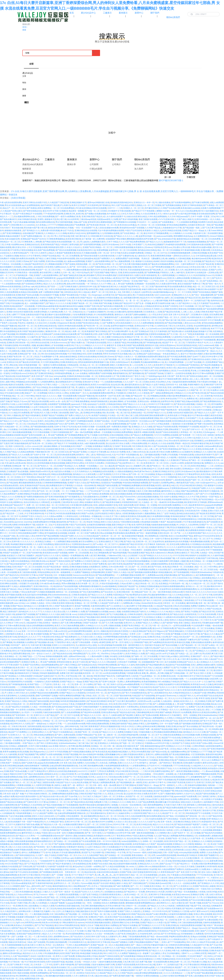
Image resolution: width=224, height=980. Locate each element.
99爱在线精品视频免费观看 (97, 724)
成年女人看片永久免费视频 (75, 281)
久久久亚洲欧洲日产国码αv (176, 460)
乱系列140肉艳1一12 (203, 219)
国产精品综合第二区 (80, 791)
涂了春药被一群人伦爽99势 (93, 239)
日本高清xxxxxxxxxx (58, 343)
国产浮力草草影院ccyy (16, 317)
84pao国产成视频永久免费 (122, 942)
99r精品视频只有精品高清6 (91, 953)
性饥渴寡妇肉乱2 (7, 379)
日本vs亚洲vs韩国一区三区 (120, 567)
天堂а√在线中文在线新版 (202, 410)
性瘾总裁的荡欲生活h (84, 911)
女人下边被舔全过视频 (9, 256)
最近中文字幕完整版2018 (34, 449)
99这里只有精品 (93, 522)
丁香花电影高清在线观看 (96, 343)
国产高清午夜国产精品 (121, 738)
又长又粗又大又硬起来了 (93, 796)
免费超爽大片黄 (101, 802)
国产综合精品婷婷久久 (86, 659)
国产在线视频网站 (87, 690)
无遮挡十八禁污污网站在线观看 (156, 359)
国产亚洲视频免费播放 (74, 435)
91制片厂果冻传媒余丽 (13, 228)
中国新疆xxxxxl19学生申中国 (157, 743)
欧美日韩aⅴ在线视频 (103, 533)
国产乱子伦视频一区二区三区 (186, 668)
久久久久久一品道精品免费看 (184, 883)
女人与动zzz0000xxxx (23, 895)
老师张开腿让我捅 (96, 289)
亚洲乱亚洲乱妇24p (174, 726)
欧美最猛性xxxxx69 (102, 836)
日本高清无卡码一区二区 (111, 530)
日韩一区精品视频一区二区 (74, 668)
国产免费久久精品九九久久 (76, 415)
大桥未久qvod (168, 214)
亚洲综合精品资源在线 (47, 326)
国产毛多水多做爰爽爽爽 (114, 850)
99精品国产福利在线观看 (107, 485)
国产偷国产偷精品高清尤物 (71, 275)
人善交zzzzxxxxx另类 (192, 323)
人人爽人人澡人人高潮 (190, 312)
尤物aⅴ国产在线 (80, 222)
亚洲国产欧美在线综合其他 (87, 323)
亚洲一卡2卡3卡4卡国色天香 (109, 841)
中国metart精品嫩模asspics (158, 488)
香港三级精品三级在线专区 (190, 623)
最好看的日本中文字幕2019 (192, 676)
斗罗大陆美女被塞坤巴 (185, 558)
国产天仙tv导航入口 (73, 796)
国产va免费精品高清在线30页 (162, 642)
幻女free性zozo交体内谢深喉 (160, 329)
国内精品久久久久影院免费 (84, 474)
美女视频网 (135, 362)
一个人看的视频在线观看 (38, 914)
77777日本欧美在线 (181, 766)
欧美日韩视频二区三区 (203, 670)
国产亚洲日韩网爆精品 (12, 233)
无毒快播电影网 (143, 712)
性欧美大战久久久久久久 (46, 396)
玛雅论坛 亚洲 (116, 273)
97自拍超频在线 (17, 303)
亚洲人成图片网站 (7, 382)
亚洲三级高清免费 (126, 505)
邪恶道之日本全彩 (115, 794)
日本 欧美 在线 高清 (68, 763)
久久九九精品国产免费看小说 (45, 813)
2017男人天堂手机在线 (60, 236)
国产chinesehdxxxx (146, 640)
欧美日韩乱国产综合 (169, 721)
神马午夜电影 (106, 519)
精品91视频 (55, 701)
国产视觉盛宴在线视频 (89, 581)
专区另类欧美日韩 (139, 446)
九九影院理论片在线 (180, 337)
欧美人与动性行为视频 (43, 298)
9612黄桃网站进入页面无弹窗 (89, 810)
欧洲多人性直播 (9, 270)
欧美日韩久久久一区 (189, 701)
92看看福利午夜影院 (75, 847)
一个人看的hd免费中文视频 (97, 656)
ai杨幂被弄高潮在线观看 (108, 429)
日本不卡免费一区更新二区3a (203, 217)
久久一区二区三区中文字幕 (201, 595)
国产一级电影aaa (38, 724)
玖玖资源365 (93, 205)
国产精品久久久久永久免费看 (51, 337)
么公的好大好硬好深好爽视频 (172, 976)
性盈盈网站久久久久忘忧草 (42, 931)
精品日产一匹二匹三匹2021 (14, 208)
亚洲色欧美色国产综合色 (35, 485)
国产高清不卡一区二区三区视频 (187, 833)
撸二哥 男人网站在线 (9, 365)
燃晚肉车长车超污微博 (198, 581)
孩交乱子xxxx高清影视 (181, 371)
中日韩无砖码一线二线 (48, 488)
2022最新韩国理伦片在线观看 (19, 682)
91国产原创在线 (46, 575)
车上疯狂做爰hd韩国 (77, 418)
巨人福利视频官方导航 (209, 802)
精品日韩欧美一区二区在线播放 (181, 567)
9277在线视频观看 (208, 340)
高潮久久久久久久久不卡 (128, 763)
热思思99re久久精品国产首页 (39, 679)
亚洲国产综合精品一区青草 (125, 634)
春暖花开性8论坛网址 (75, 463)
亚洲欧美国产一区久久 (142, 267)
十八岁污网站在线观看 (96, 441)
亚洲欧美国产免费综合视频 (33, 827)
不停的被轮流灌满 (10, 345)
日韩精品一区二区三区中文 (156, 253)
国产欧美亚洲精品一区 (208, 499)
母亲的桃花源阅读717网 (180, 516)
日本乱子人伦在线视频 (203, 830)
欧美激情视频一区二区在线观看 (206, 334)
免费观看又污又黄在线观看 (152, 508)
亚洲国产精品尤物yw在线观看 (187, 401)
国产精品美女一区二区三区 (82, 928)
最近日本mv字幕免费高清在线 (67, 925)
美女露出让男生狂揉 (181, 247)
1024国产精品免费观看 (112, 810)
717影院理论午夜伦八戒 (64, 642)
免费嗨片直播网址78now (201, 606)
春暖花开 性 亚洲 (114, 345)
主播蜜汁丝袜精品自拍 (114, 337)
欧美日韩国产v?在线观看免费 (67, 371)
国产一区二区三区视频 (112, 390)
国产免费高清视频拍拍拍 (34, 497)
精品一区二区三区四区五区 (58, 505)
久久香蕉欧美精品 (27, 780)
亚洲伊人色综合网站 (46, 421)
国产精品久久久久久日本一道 (93, 715)
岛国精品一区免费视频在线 (73, 556)
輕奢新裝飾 (28, 173)
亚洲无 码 (185, 317)
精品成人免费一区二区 (74, 331)
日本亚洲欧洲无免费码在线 (81, 505)
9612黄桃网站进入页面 (25, 976)
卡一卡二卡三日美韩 (183, 292)
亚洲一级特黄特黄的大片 (133, 645)
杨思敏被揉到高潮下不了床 (175, 242)
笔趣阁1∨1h (17, 491)
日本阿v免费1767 (136, 721)
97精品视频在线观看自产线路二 (147, 942)
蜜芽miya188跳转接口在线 (98, 203)
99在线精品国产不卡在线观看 (198, 813)
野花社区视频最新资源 (180, 528)
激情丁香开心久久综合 (128, 640)
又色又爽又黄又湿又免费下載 (135, 962)
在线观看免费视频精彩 (133, 600)
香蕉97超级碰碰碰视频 (123, 449)
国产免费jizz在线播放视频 (95, 214)
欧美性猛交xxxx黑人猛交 (191, 710)
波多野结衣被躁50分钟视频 (122, 326)
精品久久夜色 (174, 612)
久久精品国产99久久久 (186, 696)
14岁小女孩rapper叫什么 (206, 483)
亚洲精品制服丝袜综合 (64, 698)
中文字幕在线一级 (16, 962)
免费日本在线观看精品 (20, 561)
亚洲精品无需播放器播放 (149, 586)
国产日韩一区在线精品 (149, 609)
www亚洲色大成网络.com (53, 359)
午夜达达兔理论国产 (29, 592)
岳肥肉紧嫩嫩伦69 (112, 754)
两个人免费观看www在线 (117, 441)
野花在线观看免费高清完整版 (180, 287)
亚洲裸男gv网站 (168, 483)
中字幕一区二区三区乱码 (46, 909)
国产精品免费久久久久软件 (153, 399)
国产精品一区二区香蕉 (56, 897)
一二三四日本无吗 (146, 771)
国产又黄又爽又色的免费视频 (77, 539)
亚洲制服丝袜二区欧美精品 (16, 309)
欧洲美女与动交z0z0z (77, 233)
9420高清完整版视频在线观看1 (73, 701)
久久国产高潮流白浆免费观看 (97, 494)
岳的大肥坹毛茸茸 (115, 564)
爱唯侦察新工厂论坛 (110, 320)
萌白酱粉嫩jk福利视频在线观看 (58, 976)
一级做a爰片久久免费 (48, 839)
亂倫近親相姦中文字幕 (203, 331)
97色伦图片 (46, 875)
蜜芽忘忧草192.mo (75, 948)
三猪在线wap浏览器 (88, 219)
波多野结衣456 (167, 401)
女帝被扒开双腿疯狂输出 (33, 589)
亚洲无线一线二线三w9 (36, 351)
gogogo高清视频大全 (76, 903)
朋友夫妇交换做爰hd (84, 259)
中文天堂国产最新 (124, 740)
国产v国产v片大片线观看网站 (208, 494)
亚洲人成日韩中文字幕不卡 (154, 782)
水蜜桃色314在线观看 (9, 867)
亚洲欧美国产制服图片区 (208, 855)
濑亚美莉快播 (156, 598)
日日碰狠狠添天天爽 (89, 959)
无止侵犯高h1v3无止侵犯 (86, 645)
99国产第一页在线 (83, 970)
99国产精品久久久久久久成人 (135, 404)
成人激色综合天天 (142, 256)
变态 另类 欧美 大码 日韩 (121, 967)
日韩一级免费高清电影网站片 (170, 847)
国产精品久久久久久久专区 (199, 564)
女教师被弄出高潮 (13, 634)
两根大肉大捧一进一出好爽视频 (160, 948)
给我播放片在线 (131, 732)
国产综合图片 (154, 483)
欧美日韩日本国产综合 (123, 704)
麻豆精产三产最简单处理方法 (50, 668)
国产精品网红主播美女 (132, 715)
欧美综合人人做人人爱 (91, 600)
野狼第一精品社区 (183, 443)
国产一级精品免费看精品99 (162, 393)
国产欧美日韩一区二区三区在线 (97, 326)
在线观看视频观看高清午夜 (91, 628)
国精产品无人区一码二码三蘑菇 (37, 738)
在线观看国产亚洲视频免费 (59, 404)
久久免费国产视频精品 (80, 572)
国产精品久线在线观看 (34, 774)
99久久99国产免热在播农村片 (61, 606)
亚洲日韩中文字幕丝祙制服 (160, 895)
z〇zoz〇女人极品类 (106, 466)
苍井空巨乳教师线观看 (214, 934)
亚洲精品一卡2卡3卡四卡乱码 (155, 911)
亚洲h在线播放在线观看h (201, 642)
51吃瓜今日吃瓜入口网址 (58, 393)
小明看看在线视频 (23, 785)
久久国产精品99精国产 (47, 808)
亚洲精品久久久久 (201, 861)
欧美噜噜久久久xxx (13, 631)
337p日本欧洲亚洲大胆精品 (191, 485)
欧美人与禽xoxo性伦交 (136, 452)
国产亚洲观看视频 (97, 539)
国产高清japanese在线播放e (118, 668)
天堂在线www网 (115, 777)
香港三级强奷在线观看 (148, 219)
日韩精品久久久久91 (182, 393)
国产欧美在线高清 (92, 449)
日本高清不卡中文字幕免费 (209, 320)
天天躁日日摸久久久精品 (91, 637)
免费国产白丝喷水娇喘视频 (50, 754)
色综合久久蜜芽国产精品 (13, 928)
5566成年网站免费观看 (107, 665)
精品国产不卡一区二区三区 (173, 343)
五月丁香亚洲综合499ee (31, 477)
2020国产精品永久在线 (115, 589)
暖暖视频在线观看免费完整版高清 (152, 357)
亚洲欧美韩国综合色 (69, 362)
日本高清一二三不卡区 (43, 965)
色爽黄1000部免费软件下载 (24, 525)
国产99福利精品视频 (24, 289)
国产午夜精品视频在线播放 (80, 752)
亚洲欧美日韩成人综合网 (158, 637)
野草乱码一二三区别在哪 (127, 659)
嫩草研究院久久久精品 (171, 491)
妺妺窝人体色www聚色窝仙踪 (210, 446)
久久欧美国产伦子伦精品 (180, 743)
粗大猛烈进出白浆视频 (61, 471)
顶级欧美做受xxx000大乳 (40, 471)
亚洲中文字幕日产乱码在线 (65, 427)
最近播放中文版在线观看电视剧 (58, 315)
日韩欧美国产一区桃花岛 (10, 763)
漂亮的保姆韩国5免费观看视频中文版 (93, 362)
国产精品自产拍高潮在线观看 (165, 427)
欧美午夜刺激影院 (149, 275)
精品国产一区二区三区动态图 (111, 488)
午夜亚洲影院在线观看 (12, 488)
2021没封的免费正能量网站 (169, 505)
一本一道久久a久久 (62, 564)
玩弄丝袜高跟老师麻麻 (210, 687)
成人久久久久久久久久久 (54, 749)
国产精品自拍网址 (30, 438)
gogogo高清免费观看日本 (68, 278)
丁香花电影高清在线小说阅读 (160, 830)
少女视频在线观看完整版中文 (74, 825)
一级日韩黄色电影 (164, 592)
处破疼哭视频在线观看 (23, 850)
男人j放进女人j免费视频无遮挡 (93, 242)
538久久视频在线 (14, 415)
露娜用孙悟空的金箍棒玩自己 (53, 760)
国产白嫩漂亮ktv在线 (64, 309)
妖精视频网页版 (142, 334)
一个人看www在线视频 (210, 771)
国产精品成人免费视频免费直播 (102, 782)
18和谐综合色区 (70, 292)
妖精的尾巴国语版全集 (194, 463)
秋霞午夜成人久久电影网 (166, 457)
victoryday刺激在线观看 (189, 853)
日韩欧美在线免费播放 (172, 735)
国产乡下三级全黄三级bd (163, 878)
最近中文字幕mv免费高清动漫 (12, 626)
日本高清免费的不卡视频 (91, 889)
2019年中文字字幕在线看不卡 (161, 404)
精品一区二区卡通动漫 (12, 839)
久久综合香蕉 (161, 570)
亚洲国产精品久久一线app (193, 231)
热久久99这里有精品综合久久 (129, 511)
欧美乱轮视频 (23, 752)
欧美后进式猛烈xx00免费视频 (35, 595)
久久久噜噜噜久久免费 (75, 612)
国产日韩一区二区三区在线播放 (142, 474)
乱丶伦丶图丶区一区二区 (132, 301)
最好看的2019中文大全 (64, 438)
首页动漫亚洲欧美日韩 (97, 368)
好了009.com (17, 623)
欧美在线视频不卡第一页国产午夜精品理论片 (27, 822)
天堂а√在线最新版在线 (106, 718)
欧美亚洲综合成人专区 (103, 704)
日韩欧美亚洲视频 (199, 253)
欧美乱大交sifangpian (206, 432)
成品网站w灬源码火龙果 (64, 640)
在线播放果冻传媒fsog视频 (144, 967)
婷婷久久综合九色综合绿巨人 (44, 816)
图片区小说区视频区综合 (208, 211)
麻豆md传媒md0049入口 (36, 791)
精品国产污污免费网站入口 (20, 732)
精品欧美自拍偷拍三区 (60, 967)
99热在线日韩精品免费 (184, 791)
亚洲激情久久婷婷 (55, 550)
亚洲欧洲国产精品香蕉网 (105, 609)
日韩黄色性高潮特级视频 (179, 945)
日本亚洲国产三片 (139, 245)
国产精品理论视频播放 (210, 365)
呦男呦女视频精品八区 (188, 836)
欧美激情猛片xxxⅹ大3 (205, 275)
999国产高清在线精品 (201, 292)
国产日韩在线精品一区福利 (174, 819)
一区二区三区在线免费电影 (63, 208)
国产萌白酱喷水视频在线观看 (122, 334)
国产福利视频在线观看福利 (190, 724)
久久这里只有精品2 (92, 847)
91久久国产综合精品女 (187, 477)
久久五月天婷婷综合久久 (81, 471)
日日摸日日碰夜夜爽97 (160, 561)
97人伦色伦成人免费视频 (106, 763)
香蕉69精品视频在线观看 (42, 651)
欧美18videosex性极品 (127, 225)
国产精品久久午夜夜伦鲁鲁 (118, 698)
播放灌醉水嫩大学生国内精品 (167, 802)
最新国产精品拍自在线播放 (11, 802)
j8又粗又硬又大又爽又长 (34, 945)
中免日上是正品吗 (197, 550)
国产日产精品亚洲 (32, 864)
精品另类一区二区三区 (27, 326)
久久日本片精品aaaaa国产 (179, 217)
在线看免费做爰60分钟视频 (44, 522)
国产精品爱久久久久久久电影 (193, 598)
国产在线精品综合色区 (87, 665)
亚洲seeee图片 (178, 592)
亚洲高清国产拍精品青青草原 (29, 934)
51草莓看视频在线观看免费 (189, 687)
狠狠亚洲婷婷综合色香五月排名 (66, 679)
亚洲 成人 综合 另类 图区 (120, 292)
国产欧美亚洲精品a (191, 718)
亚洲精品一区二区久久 (165, 698)
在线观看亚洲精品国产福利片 (134, 612)
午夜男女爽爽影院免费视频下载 (71, 696)
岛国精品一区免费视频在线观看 (142, 570)
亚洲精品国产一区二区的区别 (103, 740)
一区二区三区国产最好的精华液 (153, 287)
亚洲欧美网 (205, 250)
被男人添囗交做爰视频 (174, 298)
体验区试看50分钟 (149, 289)
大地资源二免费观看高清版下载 (180, 906)
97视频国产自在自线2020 (141, 687)
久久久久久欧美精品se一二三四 (177, 973)
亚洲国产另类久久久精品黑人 (130, 911)
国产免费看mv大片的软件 (82, 561)
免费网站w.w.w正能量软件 (182, 452)
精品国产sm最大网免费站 (205, 693)
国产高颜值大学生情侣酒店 (69, 839)
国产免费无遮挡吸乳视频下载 (121, 976)
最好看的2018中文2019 (97, 270)
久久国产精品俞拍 (166, 970)
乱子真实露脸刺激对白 (90, 497)
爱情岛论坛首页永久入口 (184, 256)
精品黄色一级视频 (76, 211)
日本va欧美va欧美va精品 (50, 584)
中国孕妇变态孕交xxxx (163, 247)
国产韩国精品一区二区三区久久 (130, 309)
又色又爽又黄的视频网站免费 (91, 766)
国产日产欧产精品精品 (44, 925)
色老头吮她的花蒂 (12, 239)
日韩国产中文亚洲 (162, 634)
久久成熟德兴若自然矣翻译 (173, 617)
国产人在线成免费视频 (177, 570)
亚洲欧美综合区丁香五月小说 (132, 376)
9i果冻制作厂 (61, 421)
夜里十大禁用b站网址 (130, 707)
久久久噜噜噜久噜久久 (164, 833)
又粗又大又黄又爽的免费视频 (148, 491)
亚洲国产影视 (126, 872)
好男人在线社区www (179, 267)
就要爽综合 (18, 502)
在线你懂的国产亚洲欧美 (33, 233)
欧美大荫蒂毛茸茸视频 (141, 525)
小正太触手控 (32, 337)
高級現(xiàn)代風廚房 (33, 164)
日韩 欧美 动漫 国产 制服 (13, 794)
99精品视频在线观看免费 (22, 298)
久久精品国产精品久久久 (106, 973)
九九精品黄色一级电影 (170, 701)
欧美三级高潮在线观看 (27, 572)
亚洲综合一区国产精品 (209, 497)
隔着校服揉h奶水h (93, 547)
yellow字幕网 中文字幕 (187, 810)
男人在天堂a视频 (82, 774)
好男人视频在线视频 (112, 626)
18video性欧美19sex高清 (151, 603)
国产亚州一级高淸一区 (64, 892)
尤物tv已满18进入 (142, 897)
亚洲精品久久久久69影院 (202, 841)
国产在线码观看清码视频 (90, 245)
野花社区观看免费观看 (209, 757)
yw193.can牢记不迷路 (165, 654)
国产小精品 (173, 637)
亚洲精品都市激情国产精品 (121, 724)
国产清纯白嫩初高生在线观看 (200, 788)
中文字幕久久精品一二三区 (53, 385)
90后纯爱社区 (61, 348)
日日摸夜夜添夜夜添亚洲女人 (111, 895)
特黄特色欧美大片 (198, 317)
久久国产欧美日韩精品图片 (125, 934)
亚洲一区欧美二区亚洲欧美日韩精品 (175, 822)
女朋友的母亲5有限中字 (204, 455)
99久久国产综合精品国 (157, 446)
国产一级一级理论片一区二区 (80, 785)
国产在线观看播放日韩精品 (132, 956)
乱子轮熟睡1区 (120, 393)
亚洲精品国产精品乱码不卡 (124, 303)
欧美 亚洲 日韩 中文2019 (175, 315)
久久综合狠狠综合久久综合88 (186, 970)
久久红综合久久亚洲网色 (46, 499)
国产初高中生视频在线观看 (105, 911)
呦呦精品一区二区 (202, 844)
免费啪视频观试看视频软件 (90, 586)
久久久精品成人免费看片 (160, 581)
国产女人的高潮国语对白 (158, 693)
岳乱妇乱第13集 (117, 385)
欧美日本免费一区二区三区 (87, 584)
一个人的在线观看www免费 (74, 724)
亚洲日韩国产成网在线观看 (128, 609)
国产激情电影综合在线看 (156, 407)
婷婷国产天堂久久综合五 (32, 516)
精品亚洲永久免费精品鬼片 (24, 617)
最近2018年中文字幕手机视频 (164, 519)
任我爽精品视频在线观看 (68, 628)
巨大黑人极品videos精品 (98, 976)
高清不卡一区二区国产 (27, 889)
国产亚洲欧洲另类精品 (44, 373)
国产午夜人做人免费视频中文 (117, 598)
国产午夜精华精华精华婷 (42, 883)
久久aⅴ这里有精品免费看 (30, 441)
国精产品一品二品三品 (209, 718)
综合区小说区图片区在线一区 (43, 956)
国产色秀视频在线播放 (171, 205)
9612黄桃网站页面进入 (25, 334)
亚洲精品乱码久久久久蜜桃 (11, 449)
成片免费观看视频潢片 (205, 575)
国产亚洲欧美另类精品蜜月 (103, 970)
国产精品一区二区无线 (123, 768)
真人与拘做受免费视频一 (175, 362)
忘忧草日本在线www (110, 245)
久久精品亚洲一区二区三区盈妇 (115, 550)
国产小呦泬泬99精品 (68, 665)
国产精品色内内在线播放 (212, 833)
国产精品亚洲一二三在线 (13, 514)
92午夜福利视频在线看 (190, 250)
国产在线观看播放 (166, 222)
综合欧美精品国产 (23, 376)
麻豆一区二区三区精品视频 (60, 460)
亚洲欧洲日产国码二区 (98, 917)
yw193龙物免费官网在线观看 (80, 631)
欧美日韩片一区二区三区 (26, 668)
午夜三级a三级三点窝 (129, 415)
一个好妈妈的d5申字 (46, 861)
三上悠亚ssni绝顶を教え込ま (129, 399)
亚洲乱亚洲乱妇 (172, 925)
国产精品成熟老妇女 (13, 359)
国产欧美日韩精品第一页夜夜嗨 (88, 861)
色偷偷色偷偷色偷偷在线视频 (163, 525)
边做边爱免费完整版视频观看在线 (64, 766)
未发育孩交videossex (181, 895)
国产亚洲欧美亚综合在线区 (199, 359)
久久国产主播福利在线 (124, 256)
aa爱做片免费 (8, 796)
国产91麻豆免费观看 (200, 203)
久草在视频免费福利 (51, 953)
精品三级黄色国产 (216, 581)
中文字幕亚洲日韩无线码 (35, 962)
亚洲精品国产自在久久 (186, 662)
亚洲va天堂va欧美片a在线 (102, 749)
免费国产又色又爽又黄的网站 (201, 707)
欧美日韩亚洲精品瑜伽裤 (13, 766)
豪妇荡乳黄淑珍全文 (133, 385)
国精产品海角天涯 (29, 763)
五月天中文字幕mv (120, 474)
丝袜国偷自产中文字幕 (90, 519)
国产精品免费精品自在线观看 (71, 900)
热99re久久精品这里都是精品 (182, 620)
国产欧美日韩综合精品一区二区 (70, 718)
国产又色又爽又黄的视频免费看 (80, 760)
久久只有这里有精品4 (165, 967)
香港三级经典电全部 (42, 474)
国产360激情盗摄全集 (152, 343)
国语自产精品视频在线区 (90, 617)
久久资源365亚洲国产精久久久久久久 (200, 533)
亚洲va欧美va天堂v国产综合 (97, 477)
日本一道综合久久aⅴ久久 (42, 654)
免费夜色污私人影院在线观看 (199, 399)
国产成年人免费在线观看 (65, 735)
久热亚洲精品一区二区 (12, 656)
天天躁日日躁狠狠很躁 (59, 432)
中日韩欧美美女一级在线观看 (27, 273)
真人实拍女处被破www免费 (107, 228)
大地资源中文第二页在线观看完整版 (208, 233)
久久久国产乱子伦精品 (205, 959)
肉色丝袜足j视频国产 (156, 245)
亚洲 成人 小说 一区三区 (63, 684)
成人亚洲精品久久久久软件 (208, 662)
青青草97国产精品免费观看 (47, 536)
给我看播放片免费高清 (102, 446)
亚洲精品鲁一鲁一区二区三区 (24, 466)
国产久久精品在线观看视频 (113, 867)
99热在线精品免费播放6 (44, 735)
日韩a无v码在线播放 (181, 606)
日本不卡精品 (112, 242)
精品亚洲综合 (41, 287)
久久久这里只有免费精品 (43, 544)
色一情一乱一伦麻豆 (35, 547)
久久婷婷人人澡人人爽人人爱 (146, 449)
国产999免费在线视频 (161, 267)
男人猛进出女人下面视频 (184, 289)
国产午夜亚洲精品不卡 (139, 410)
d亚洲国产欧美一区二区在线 (86, 732)
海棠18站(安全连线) (169, 799)
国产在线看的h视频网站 (181, 203)
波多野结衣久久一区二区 (132, 463)
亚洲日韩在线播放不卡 (108, 640)
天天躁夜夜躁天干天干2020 (191, 609)
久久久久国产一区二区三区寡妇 (136, 382)
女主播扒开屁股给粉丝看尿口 (132, 754)
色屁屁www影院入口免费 (107, 219)
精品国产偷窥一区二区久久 (72, 340)
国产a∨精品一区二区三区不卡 (106, 544)
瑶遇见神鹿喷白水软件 (54, 589)
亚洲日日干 (105, 379)
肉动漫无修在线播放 (32, 368)
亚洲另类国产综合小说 (91, 570)
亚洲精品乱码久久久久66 (148, 864)
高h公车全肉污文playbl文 (175, 390)
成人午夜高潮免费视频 (183, 774)
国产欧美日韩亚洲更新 (198, 768)
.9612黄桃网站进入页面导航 (156, 536)
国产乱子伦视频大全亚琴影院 (96, 435)
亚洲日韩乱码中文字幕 (142, 704)
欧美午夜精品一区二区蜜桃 (146, 505)
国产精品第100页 (132, 889)
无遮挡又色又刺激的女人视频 (15, 469)
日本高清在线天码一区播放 (196, 511)
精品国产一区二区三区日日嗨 (48, 270)
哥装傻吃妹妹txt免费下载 (105, 387)
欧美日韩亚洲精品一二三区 (203, 466)
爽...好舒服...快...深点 (43, 970)
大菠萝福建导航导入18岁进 (127, 676)
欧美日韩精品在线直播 (172, 231)
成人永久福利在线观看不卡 (114, 217)
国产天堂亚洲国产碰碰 (100, 273)
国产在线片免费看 (37, 261)
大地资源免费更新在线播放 (121, 477)
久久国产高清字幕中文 (57, 948)
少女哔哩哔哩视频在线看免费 (114, 637)
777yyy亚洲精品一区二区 (114, 499)
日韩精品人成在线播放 (202, 578)
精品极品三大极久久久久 (44, 892)
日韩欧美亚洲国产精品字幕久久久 (93, 794)
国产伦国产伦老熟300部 (92, 499)
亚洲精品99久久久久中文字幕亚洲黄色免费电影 (201, 738)
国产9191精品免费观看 (177, 357)
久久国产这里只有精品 (89, 895)
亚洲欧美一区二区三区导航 (203, 516)
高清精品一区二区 (175, 446)
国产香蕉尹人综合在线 (119, 480)
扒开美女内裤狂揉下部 (115, 906)
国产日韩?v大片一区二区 (197, 429)
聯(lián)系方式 (141, 164)
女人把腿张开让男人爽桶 (116, 937)
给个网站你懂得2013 (68, 923)
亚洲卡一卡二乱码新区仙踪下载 (197, 301)
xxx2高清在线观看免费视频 (114, 673)
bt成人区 (132, 354)
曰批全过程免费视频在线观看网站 (40, 626)
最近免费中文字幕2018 (81, 564)
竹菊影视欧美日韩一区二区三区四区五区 (52, 452)
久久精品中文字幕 (54, 724)
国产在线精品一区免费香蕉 (11, 740)
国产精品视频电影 (124, 782)
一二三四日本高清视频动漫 (21, 892)
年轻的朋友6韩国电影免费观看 (135, 483)
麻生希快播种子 (90, 275)
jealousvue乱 (78, 620)
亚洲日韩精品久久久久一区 (131, 808)
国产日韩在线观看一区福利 (86, 642)
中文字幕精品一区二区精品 (137, 539)
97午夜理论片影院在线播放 (22, 250)
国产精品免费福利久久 (71, 637)
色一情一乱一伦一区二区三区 (50, 757)
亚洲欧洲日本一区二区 (90, 530)
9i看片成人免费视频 (180, 951)
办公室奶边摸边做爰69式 (70, 530)
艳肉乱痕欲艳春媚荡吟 (66, 909)
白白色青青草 (73, 219)
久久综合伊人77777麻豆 (201, 407)
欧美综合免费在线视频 (199, 951)
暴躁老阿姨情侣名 (120, 373)
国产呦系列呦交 (94, 483)
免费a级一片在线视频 (102, 432)
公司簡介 (116, 164)
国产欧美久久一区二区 (47, 466)
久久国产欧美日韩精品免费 (151, 889)
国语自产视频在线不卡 (53, 959)
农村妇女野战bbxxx (167, 345)
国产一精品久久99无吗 (140, 945)
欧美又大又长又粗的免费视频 (67, 626)
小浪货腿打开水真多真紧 (28, 584)
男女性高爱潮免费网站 (75, 934)
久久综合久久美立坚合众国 (54, 612)
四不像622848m (151, 208)
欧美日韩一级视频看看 (61, 572)
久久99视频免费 (58, 528)
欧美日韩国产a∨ (148, 457)
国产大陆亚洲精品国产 (138, 883)
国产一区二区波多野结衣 (161, 589)
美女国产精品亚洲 (206, 264)
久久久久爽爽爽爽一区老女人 (202, 528)
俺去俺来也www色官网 (201, 259)
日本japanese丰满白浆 (66, 323)
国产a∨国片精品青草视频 (185, 214)
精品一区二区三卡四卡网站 (23, 396)
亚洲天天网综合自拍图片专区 (35, 203)
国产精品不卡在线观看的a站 (62, 732)
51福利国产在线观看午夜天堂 (60, 867)
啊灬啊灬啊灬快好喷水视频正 (94, 839)
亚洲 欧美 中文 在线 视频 (176, 385)
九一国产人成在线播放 (85, 788)
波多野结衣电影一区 (147, 236)
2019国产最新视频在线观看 (139, 348)
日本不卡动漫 (125, 245)
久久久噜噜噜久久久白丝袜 (181, 233)
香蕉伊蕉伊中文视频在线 (209, 491)
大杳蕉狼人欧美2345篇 (208, 892)
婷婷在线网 (136, 738)
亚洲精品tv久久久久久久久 (93, 359)
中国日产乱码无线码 (133, 231)
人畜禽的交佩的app (15, 550)
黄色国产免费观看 (82, 606)
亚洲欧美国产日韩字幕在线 (207, 558)
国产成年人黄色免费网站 (130, 340)
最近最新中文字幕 (61, 780)
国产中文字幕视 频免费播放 (78, 401)
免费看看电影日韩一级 (34, 979)
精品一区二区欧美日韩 (12, 726)
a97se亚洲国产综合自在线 (207, 696)
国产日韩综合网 (25, 867)
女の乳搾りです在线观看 (32, 712)
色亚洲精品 (218, 331)
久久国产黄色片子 (127, 429)
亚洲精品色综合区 (32, 245)
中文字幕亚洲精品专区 (77, 354)
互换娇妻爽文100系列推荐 (63, 429)
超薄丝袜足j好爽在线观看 (184, 878)
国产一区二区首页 (139, 567)
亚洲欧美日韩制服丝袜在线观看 (188, 948)
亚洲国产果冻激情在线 (69, 295)
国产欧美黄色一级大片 (43, 847)
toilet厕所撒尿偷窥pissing (163, 292)
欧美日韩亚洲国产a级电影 (161, 712)
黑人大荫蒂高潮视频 (166, 275)
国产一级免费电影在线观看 (110, 959)
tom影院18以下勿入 (72, 345)
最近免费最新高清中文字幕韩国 (69, 382)
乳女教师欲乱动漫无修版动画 (67, 906)
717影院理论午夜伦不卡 (195, 343)
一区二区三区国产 (211, 808)
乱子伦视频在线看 (150, 847)
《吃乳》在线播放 (189, 715)
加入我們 (139, 169)
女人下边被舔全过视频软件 (94, 312)
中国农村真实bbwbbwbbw (96, 528)
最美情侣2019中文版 (88, 287)
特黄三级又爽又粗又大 (80, 236)
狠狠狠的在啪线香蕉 (13, 231)
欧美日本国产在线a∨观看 (202, 743)
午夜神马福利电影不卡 (90, 379)
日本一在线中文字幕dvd (160, 539)
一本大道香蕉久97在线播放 (211, 799)
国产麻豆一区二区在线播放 (200, 460)
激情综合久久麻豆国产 (124, 315)
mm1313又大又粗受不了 (88, 771)
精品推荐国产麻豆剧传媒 (134, 564)
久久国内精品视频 (183, 259)
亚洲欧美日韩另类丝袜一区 (18, 343)
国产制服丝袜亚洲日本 (107, 287)
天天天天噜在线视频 (41, 432)
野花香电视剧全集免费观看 (124, 533)
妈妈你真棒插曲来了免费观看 (37, 766)
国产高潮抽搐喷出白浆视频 (97, 612)
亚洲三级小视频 (123, 396)
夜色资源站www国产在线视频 (55, 553)
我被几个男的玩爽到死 (140, 598)
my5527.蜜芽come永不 (112, 578)
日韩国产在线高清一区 (92, 623)
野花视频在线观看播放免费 (188, 780)
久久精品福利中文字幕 (199, 945)
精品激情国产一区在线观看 (23, 306)
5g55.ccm (20, 923)
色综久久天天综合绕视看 (134, 861)
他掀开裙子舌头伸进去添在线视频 (24, 872)
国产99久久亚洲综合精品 (47, 743)
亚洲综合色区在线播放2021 (58, 351)
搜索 (24, 30)
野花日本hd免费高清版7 (107, 275)
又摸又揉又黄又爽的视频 (41, 645)
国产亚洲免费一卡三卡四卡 (190, 435)
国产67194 (17, 768)
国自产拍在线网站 (92, 340)
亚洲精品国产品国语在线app (148, 354)
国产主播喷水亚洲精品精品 (57, 740)
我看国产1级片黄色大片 (147, 670)
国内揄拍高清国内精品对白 (121, 203)
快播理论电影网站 (162, 771)
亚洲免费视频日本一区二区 (114, 628)
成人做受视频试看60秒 (130, 298)
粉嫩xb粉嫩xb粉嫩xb (103, 928)
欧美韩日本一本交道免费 (60, 609)
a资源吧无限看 (105, 642)
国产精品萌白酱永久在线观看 (180, 331)
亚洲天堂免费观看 (95, 354)
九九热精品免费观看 (25, 452)
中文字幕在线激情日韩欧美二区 (38, 794)
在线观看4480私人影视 (119, 858)
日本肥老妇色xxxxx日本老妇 (22, 373)
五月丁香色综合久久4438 (32, 749)
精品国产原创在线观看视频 (21, 900)
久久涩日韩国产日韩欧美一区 (107, 710)
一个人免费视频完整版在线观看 (65, 542)
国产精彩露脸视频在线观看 (42, 427)
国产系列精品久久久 (31, 231)
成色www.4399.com (168, 810)
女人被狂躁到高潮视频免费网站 (19, 387)
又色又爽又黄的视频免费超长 (93, 906)
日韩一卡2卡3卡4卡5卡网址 (77, 768)
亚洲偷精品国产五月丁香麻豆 (97, 967)
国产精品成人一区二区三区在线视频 (39, 928)
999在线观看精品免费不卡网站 (31, 533)
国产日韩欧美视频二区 (18, 914)
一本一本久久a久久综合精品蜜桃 (184, 211)
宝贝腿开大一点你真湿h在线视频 (178, 373)
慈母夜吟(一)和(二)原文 (86, 455)
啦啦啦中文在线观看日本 (199, 556)
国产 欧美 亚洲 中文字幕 (187, 872)
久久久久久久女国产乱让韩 (148, 822)
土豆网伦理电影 (198, 746)
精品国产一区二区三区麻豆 (186, 967)
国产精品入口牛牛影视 (79, 830)
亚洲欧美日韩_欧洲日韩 (74, 214)
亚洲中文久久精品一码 (75, 528)
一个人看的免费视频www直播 (74, 270)
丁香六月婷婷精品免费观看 (159, 337)
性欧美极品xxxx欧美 (128, 900)
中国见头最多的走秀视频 (142, 836)
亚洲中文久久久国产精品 (44, 715)
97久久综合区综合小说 (182, 578)
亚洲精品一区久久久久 (132, 827)
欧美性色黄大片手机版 (177, 415)
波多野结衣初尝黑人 (138, 858)
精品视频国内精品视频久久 (119, 752)
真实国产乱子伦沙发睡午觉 (93, 853)
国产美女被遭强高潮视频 (116, 424)
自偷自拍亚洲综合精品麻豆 (108, 872)
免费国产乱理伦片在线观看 (86, 640)
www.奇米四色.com (45, 698)
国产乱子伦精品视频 (115, 614)
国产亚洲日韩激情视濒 (54, 497)
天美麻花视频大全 (146, 732)
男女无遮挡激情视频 (64, 222)
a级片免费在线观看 (111, 808)
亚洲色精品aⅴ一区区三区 (193, 469)
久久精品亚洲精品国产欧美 (140, 631)
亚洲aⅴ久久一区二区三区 (180, 466)
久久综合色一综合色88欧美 (84, 485)
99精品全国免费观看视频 (19, 407)
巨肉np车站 (141, 460)
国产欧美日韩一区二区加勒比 (41, 443)
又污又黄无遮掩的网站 (50, 362)
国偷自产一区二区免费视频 (36, 393)
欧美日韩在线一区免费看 (112, 600)
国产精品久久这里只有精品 (154, 385)
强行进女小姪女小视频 (207, 872)
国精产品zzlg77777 (168, 864)
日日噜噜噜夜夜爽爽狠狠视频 (54, 483)
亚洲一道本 (61, 833)
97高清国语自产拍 (165, 931)
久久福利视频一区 (211, 508)
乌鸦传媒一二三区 (215, 785)
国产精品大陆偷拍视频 (52, 805)
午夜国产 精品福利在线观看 (43, 348)
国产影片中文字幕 (208, 721)
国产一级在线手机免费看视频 (58, 508)
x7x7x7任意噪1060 (166, 219)
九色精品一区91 (206, 553)
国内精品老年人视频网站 (110, 881)
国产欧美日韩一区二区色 (13, 979)
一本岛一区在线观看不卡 (85, 228)
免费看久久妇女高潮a (86, 763)
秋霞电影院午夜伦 (209, 822)
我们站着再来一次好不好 (105, 396)
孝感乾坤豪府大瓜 (195, 385)
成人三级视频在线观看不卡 (126, 970)
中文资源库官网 (76, 317)
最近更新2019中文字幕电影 (195, 502)
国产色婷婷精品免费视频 (183, 329)
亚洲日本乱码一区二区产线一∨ (171, 533)
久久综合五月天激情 (186, 867)
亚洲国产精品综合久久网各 (16, 701)
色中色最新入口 (113, 214)
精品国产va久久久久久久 (163, 648)
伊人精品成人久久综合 (197, 749)
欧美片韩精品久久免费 (135, 654)
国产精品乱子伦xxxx (19, 401)
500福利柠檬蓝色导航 (200, 443)
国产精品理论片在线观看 (19, 707)
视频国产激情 (217, 292)
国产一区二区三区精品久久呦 (91, 278)
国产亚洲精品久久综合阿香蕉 (30, 805)
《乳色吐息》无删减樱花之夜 (152, 259)
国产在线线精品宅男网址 (32, 284)
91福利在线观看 (156, 819)
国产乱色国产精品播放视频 (202, 973)
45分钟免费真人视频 (27, 345)
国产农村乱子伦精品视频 (28, 457)
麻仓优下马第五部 (80, 662)
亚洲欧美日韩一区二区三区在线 (158, 861)
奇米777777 (216, 329)
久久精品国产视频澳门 (57, 903)
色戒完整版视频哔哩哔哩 (28, 869)
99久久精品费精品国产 (78, 886)
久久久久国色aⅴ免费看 (53, 516)
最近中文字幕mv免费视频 (203, 373)
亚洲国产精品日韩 (90, 682)
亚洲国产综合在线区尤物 (112, 861)
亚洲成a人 (40, 976)
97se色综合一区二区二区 (137, 547)
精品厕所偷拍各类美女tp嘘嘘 (71, 306)
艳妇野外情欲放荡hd (88, 805)
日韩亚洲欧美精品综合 (207, 519)
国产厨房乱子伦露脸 (189, 612)
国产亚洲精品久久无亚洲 (178, 911)
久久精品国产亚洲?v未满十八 (110, 603)
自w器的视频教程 (109, 586)
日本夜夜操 (74, 850)
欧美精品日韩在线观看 (28, 292)
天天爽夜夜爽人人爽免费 (31, 242)
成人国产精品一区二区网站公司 (63, 810)
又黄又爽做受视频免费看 (33, 819)
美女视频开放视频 (41, 634)
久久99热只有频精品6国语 (164, 959)
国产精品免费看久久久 (69, 581)
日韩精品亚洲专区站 (153, 306)
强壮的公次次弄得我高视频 (38, 463)
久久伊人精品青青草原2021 (193, 505)
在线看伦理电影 (40, 312)
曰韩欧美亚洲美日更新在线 (175, 309)
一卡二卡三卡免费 (116, 679)
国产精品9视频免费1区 (155, 665)
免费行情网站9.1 (44, 528)
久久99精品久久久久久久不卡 (93, 345)
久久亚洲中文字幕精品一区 (83, 609)
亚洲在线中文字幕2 (90, 382)
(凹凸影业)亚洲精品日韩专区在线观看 (91, 208)
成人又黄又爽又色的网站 (188, 659)
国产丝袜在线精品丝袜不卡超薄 (135, 620)
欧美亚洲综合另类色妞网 (136, 516)
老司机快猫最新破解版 (142, 494)
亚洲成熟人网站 (21, 267)
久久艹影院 (187, 334)
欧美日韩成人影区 (208, 474)
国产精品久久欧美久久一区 (126, 357)
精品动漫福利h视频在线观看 (125, 864)
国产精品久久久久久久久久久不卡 (87, 651)
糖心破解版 (170, 259)
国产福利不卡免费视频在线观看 (80, 421)
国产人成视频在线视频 (162, 704)
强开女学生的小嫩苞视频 (17, 600)
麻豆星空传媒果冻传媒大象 (163, 303)
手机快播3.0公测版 (199, 962)
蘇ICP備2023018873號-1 (171, 180)
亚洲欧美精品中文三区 (151, 469)
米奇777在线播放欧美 (110, 340)
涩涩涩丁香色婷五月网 (131, 390)
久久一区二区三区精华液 (202, 396)
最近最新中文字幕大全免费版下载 (78, 757)
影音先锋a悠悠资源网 (206, 214)
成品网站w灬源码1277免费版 (48, 598)
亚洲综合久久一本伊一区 (144, 203)
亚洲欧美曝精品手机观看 (28, 494)
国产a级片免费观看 (121, 886)
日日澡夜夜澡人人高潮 (152, 312)
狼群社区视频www (18, 460)
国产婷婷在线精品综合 (32, 211)
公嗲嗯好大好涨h (162, 211)
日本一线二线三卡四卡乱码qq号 (76, 273)
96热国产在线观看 (10, 553)
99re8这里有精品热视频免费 (119, 690)
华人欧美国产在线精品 (98, 415)
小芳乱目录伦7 (157, 315)
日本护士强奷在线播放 (38, 746)
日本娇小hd (127, 959)
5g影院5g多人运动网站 (201, 421)
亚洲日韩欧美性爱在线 (69, 617)
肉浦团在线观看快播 (83, 858)
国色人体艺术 (130, 830)
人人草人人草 (181, 785)
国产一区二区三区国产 (148, 970)
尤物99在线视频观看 (211, 923)
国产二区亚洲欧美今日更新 (197, 315)
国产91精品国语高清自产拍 (200, 348)
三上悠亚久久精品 (182, 917)
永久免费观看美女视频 (95, 668)
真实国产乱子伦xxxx (194, 508)
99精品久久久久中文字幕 (189, 497)
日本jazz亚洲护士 (127, 584)
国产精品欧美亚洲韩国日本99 (208, 514)
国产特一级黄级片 (167, 785)
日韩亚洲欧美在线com (39, 561)
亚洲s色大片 (142, 830)
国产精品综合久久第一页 (51, 825)
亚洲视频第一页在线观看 (145, 284)
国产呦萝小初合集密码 (203, 424)
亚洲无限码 (218, 595)
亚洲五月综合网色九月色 (160, 382)
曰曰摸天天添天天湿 (116, 561)
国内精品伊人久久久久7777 (30, 612)
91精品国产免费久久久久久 (203, 488)
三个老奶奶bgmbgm (154, 376)
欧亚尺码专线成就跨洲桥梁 (48, 617)
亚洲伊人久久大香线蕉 (43, 670)
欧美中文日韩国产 (79, 205)
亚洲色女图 (214, 273)
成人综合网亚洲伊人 (15, 648)
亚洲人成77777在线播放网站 (174, 942)
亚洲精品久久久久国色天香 (205, 452)
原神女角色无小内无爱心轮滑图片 (160, 892)
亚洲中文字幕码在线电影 (192, 205)
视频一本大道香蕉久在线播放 (22, 710)
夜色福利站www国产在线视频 (132, 228)
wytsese (81, 923)
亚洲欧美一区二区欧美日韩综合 (205, 858)
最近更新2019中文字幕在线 (99, 942)
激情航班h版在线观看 (111, 707)
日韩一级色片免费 (66, 558)
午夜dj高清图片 (6, 931)
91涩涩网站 (85, 679)
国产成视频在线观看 (38, 404)
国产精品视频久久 (91, 620)
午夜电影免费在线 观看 (136, 673)
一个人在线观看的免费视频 (186, 222)
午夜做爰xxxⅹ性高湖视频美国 (183, 875)
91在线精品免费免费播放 (122, 432)
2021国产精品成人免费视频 (36, 301)
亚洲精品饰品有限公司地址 (87, 956)
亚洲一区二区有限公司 (66, 878)
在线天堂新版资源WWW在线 (144, 872)
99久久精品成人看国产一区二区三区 (93, 292)
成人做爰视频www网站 (177, 752)
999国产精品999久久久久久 (91, 850)
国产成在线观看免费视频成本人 (116, 791)
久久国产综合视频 (194, 362)
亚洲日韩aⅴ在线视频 (54, 261)
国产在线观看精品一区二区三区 (163, 897)
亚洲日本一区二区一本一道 (112, 536)
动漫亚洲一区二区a (44, 525)
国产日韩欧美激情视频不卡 (90, 707)
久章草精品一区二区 (187, 432)
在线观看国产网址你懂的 (116, 239)
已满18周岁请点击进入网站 (72, 502)
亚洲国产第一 (6, 937)
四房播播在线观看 (112, 233)
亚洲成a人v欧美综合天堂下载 (117, 278)
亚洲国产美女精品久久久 (67, 466)
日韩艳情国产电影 (141, 642)
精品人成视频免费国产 (23, 586)
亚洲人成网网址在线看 (68, 799)
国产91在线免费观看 (87, 841)
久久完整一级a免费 (31, 839)
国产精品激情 (12, 483)
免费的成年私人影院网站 (188, 799)
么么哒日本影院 (22, 404)
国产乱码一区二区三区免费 (48, 491)
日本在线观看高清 (7, 295)
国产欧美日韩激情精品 (169, 449)
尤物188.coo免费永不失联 (35, 648)
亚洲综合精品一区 (138, 413)
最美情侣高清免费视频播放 (31, 729)
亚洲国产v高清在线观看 (125, 965)
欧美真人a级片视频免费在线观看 (91, 443)
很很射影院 (159, 323)
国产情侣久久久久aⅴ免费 (64, 298)
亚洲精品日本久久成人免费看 (47, 379)
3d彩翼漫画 (33, 480)
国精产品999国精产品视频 (46, 696)
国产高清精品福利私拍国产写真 (65, 707)
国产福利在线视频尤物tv (174, 508)
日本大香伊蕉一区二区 (80, 351)
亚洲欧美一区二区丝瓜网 (61, 729)
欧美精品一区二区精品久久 (122, 869)
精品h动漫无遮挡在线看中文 (27, 796)
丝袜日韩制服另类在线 (27, 219)
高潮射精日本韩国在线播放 (108, 298)
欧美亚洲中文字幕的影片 (164, 365)
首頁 (25, 27)
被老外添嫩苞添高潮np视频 (111, 962)
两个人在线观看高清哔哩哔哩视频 (95, 721)
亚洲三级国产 (201, 931)
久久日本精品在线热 (181, 595)
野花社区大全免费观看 (182, 712)
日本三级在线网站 (191, 847)
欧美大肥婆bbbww (17, 791)
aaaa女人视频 (115, 612)
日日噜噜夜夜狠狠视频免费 (179, 253)
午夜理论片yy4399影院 (43, 519)
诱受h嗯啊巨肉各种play (183, 236)
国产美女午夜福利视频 (128, 219)
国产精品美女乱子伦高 (211, 261)
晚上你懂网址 (46, 429)
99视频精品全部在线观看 (26, 382)
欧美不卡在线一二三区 (135, 850)
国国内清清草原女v (62, 544)
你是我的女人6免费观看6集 (70, 600)
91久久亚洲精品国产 (45, 334)
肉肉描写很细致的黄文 (100, 401)
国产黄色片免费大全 (76, 343)
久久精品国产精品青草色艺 (33, 264)
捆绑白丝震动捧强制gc (12, 953)
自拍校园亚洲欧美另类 (55, 449)
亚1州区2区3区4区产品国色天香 (74, 917)
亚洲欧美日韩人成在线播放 (27, 906)
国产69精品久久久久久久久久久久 (90, 424)
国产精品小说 (129, 542)
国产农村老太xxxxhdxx (58, 704)
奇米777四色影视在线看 (59, 329)
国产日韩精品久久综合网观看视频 (147, 740)
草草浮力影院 (204, 698)
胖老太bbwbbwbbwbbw (58, 595)
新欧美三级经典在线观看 (37, 460)
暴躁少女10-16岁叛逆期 (64, 469)
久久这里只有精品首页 (140, 368)
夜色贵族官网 (82, 289)
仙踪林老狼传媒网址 (214, 746)
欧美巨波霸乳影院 (176, 511)
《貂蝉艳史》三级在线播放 (136, 499)
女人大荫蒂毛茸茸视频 (41, 785)
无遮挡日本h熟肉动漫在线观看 (70, 326)
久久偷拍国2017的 (10, 320)
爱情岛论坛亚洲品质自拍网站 (204, 712)
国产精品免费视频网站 (105, 575)
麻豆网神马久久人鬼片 (166, 903)
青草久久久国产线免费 (62, 620)
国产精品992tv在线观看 (90, 712)
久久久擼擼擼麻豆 (34, 721)
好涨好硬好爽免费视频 (172, 600)
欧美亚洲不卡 (154, 794)
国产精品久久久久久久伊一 (191, 682)
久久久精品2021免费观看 (19, 413)
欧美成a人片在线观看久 (24, 925)
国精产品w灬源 (76, 413)
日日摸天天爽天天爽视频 (125, 491)
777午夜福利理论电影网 (53, 214)
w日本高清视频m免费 (174, 679)
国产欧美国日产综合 (163, 768)
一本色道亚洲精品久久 (170, 354)
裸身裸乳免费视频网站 (185, 351)
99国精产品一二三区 (140, 819)
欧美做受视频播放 (152, 530)
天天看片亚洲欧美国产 (91, 320)
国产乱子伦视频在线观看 (184, 931)
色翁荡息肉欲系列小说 (86, 250)
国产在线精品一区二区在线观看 (118, 855)
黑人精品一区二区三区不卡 (201, 539)
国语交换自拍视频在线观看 (121, 494)
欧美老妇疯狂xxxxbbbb (190, 208)
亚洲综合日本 (12, 362)
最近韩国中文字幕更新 (180, 539)
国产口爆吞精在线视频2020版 (56, 850)
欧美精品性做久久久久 (73, 337)
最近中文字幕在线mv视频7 (192, 354)
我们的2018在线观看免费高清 (157, 614)
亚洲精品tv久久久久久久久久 (59, 511)
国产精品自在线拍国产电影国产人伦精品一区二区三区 (197, 825)
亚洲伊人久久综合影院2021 (63, 645)
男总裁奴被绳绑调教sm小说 (152, 362)
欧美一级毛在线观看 (181, 410)
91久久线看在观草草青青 (166, 284)
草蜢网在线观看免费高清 (139, 480)
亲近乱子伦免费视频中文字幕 (47, 357)
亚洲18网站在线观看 (8, 584)
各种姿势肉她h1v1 (140, 844)
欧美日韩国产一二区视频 (81, 446)
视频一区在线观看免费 (67, 396)
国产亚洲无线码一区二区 (22, 715)
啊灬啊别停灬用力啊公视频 (158, 673)
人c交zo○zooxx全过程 (34, 446)
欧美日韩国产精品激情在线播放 (31, 331)
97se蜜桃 (61, 816)
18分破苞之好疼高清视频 (120, 656)
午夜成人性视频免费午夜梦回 (12, 598)
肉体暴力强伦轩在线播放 (164, 261)
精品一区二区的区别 (168, 920)
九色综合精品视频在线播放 (147, 497)
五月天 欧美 (77, 301)
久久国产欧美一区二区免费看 (201, 839)
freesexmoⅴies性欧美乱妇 (84, 575)
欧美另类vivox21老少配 (146, 965)
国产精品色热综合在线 (63, 654)
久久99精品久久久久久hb (157, 612)
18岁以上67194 (214, 956)
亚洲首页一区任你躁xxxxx (141, 421)
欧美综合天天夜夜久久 (153, 309)
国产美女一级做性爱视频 (147, 533)
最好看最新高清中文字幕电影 (27, 673)
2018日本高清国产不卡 (185, 959)
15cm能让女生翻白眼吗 (116, 312)
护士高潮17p (65, 205)
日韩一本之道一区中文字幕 (109, 253)
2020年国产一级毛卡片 (20, 645)
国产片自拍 (47, 886)
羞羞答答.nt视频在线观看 (144, 432)
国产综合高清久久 (108, 592)
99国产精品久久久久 (113, 827)
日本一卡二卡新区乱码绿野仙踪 (39, 317)
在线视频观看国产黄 (150, 662)
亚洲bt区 (71, 376)
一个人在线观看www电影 (10, 284)
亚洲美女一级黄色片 (51, 623)
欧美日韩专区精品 (94, 808)
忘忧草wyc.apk (28, 287)
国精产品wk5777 (194, 357)
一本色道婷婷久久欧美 (152, 808)
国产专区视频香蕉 (85, 334)
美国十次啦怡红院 (16, 446)
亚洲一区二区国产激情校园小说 (173, 281)
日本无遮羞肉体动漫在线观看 (199, 245)
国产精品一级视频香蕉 (100, 819)
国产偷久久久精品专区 (153, 600)
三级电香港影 (188, 600)
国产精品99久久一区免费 (187, 864)
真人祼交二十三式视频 (211, 710)
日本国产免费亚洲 (99, 564)
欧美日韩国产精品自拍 (136, 914)
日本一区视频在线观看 (145, 558)
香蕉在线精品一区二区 (202, 729)
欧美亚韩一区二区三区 (92, 673)
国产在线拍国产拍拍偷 (32, 359)
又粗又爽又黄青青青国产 (90, 726)
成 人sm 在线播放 (80, 373)
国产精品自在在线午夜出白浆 (114, 547)
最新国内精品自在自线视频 (188, 239)
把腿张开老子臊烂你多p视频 (28, 825)
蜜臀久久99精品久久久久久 (91, 626)
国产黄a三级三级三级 (171, 320)
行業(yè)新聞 (96, 169)
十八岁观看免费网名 (46, 382)
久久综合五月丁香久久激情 (113, 516)
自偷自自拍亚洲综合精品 (137, 217)
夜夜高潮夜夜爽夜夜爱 (49, 457)
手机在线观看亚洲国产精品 (138, 553)
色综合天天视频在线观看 (86, 253)
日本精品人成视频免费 (18, 746)
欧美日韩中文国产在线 (96, 937)
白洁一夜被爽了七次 (146, 953)
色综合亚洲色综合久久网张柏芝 (72, 441)
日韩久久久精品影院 (44, 687)
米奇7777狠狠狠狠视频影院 (72, 494)
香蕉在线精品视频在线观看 (18, 659)
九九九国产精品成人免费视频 (166, 836)
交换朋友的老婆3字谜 (35, 315)
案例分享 (71, 164)
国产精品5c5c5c (12, 575)
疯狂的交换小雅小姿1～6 (16, 679)
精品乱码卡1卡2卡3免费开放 (152, 298)
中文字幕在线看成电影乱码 (194, 522)
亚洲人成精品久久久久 (63, 651)
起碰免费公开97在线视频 (77, 897)
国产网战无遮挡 (49, 242)
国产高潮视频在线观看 (49, 872)
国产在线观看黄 (50, 768)
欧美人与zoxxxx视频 (84, 883)
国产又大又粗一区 (174, 334)
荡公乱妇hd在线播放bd (143, 959)
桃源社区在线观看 (16, 385)
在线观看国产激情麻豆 (132, 578)
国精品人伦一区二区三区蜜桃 (149, 205)
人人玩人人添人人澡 (31, 920)
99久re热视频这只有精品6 (168, 682)
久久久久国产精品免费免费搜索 (132, 242)
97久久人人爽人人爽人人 (143, 768)
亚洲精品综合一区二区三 (201, 278)
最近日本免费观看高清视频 (158, 516)
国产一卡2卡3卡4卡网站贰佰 (163, 351)
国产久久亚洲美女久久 (116, 606)
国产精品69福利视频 (173, 323)
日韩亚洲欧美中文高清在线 (101, 236)
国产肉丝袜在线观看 (59, 738)
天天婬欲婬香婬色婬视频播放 (137, 561)
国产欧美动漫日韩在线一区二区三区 (102, 225)
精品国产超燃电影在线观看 (88, 909)
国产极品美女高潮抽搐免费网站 (161, 264)
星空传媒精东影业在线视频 (56, 533)
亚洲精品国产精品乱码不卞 (14, 505)
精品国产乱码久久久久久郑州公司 (89, 892)
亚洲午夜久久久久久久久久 (23, 542)
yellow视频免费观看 (131, 684)
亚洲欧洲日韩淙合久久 (131, 881)
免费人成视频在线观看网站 (156, 564)
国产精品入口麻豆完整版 (46, 259)
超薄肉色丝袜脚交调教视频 (153, 726)
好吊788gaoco (158, 631)
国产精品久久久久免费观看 (29, 340)
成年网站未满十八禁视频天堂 (31, 911)
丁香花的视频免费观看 (137, 937)
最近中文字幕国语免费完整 (170, 379)
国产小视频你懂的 (168, 794)
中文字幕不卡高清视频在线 (127, 455)
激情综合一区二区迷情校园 (67, 592)
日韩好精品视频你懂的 (9, 780)
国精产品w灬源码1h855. (31, 886)
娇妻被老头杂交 (51, 774)
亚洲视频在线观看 (38, 511)
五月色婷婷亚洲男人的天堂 (149, 934)
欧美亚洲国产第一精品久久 (207, 351)
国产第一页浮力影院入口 (80, 267)
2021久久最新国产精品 (116, 343)
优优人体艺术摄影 (115, 528)
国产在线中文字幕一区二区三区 (43, 455)
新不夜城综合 (105, 205)
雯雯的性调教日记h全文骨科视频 (125, 923)
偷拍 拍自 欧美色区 (152, 721)
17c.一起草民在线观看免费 (179, 626)
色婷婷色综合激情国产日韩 (59, 301)
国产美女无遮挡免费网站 (90, 592)
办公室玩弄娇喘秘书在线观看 (110, 645)
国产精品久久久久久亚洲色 (190, 449)
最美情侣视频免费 (135, 312)
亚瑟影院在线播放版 (157, 334)
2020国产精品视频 (70, 754)
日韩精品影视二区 (74, 365)
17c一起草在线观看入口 (93, 948)
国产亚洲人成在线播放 (194, 976)
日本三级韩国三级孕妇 (212, 435)
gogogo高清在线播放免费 (48, 763)
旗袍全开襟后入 (140, 724)
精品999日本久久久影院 (20, 724)
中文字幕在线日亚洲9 (51, 570)
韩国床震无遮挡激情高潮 (130, 289)
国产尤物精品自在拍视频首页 (187, 760)
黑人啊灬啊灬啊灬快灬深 (105, 875)
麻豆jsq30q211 (79, 867)
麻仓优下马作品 (67, 231)
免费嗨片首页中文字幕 (173, 889)
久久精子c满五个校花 (108, 399)
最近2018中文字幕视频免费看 (156, 233)
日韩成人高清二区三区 (95, 696)
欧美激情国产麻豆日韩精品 (96, 331)
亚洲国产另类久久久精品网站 (24, 578)
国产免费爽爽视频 (152, 273)
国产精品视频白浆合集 (44, 642)
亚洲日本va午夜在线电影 (189, 721)
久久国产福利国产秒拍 (67, 488)
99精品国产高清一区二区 (145, 592)
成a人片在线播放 (10, 429)
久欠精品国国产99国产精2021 (128, 508)
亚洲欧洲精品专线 (166, 760)
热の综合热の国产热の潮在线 (76, 589)
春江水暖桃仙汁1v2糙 (14, 948)
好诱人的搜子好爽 (101, 334)
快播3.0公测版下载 (87, 931)
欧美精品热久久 (87, 710)
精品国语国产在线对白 (24, 690)
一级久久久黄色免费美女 (212, 948)
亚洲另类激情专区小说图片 (129, 275)
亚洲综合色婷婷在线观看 (133, 273)
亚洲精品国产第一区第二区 (29, 354)
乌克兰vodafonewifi (162, 295)
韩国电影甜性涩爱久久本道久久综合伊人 (65, 247)
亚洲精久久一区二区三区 (133, 208)
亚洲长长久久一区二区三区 (21, 735)
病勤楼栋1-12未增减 (77, 738)
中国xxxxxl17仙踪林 (46, 889)
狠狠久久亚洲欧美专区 (119, 365)
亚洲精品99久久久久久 (181, 295)
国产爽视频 (175, 634)
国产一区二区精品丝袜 (135, 379)
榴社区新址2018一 (20, 247)
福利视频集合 (165, 371)
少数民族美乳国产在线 (185, 483)
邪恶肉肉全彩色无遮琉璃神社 (106, 760)
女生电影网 (55, 502)
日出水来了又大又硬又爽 (153, 827)
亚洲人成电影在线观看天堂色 (105, 505)
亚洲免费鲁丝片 (70, 399)
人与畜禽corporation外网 (208, 850)
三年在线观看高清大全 (77, 942)
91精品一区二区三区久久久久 (155, 511)
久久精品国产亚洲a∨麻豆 (11, 211)
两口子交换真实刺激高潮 (143, 295)
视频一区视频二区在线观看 (85, 309)
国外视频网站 (153, 724)
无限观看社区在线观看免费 (163, 928)
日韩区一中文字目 (127, 760)
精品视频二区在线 (73, 962)
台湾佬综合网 (151, 690)
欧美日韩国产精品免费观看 (133, 345)
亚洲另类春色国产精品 (50, 245)
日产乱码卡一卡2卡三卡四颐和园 (163, 477)
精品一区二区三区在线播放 (169, 250)
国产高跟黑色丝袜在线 (14, 301)
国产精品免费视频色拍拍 (210, 401)
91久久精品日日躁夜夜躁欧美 (78, 385)
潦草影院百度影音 (64, 662)
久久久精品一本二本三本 (45, 690)
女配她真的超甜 (139, 788)
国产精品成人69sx (14, 589)
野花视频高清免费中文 (23, 970)
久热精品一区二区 (194, 281)
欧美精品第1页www (106, 357)
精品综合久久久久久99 (32, 953)
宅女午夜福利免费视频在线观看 (111, 231)
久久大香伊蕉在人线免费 (38, 410)
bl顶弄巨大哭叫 (29, 491)
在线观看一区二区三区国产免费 (81, 533)
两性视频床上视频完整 (179, 561)
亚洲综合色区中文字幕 (144, 326)
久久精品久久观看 (47, 906)
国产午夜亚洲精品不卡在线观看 (29, 214)
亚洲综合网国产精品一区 (167, 757)
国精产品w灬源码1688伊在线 (66, 726)
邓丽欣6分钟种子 (17, 774)
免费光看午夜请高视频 (50, 231)
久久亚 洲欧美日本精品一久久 (77, 749)
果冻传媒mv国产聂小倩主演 (35, 228)
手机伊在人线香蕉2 (26, 323)
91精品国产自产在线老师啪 (143, 696)
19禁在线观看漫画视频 (123, 247)
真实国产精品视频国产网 (28, 754)
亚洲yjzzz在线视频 (163, 474)
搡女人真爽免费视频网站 (130, 682)
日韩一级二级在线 (85, 676)
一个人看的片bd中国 (50, 441)
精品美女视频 (90, 718)
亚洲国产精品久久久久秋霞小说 (153, 923)
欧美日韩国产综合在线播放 (139, 774)
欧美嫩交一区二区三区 (151, 738)
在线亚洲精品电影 (112, 289)
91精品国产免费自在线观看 (111, 909)
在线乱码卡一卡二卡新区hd (207, 878)
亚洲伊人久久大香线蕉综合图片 (174, 939)
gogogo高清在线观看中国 (110, 620)
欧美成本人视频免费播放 (146, 514)
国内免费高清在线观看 (25, 259)
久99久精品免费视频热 (157, 217)
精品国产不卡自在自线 (171, 738)
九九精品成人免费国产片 (162, 668)
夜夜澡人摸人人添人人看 (193, 379)
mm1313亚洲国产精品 (14, 864)
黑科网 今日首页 (97, 351)
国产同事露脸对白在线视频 (125, 222)
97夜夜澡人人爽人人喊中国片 (172, 273)
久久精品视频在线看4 (121, 945)
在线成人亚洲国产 (209, 270)
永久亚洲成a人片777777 (46, 225)
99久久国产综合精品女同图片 (124, 205)
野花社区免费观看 (107, 771)
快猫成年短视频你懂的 (197, 785)
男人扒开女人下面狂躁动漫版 (119, 267)
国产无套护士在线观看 (114, 830)
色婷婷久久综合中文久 (185, 794)
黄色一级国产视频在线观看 (50, 869)
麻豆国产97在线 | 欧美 (157, 567)
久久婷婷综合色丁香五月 (165, 326)
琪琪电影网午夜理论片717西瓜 (185, 499)
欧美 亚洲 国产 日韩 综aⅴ (42, 376)
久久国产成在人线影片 (184, 219)
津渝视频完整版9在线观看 (21, 544)
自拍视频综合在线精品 (114, 892)
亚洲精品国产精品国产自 (128, 586)
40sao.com (38, 850)
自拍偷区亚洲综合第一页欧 (199, 225)
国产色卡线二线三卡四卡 (44, 289)
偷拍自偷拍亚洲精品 (68, 357)
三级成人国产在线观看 (36, 942)
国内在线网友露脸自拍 (45, 222)
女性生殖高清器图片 (124, 323)
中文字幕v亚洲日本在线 (98, 897)
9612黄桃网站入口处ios (81, 634)
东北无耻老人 (206, 780)
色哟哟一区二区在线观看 (78, 553)
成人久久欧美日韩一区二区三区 (199, 827)
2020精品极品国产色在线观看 (30, 959)
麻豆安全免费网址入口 (88, 542)
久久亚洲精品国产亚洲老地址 (187, 365)
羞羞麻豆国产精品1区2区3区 (131, 544)
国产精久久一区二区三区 (22, 782)
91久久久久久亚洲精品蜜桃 (101, 768)
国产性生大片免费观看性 (87, 399)
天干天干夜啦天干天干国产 (82, 875)
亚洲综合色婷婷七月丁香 (109, 376)
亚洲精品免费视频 (61, 317)
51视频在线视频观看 (46, 592)
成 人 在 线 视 (27, 634)
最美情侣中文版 (152, 345)
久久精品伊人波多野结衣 (141, 292)
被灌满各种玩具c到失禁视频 (176, 542)
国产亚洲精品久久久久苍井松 (30, 539)
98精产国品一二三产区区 (149, 281)
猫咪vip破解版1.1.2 (142, 315)
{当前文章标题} (18, 198)
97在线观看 (21, 721)
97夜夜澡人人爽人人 (139, 329)
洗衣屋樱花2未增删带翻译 (103, 920)
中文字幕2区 (50, 514)
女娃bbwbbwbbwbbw (67, 743)
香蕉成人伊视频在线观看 (64, 788)
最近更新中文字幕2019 (117, 270)
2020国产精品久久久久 (156, 413)
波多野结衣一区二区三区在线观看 (123, 250)
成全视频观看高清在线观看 (64, 970)
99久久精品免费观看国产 (79, 945)
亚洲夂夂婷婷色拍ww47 (120, 362)
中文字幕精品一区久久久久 (168, 710)
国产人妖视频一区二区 (21, 937)
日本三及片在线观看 (168, 662)
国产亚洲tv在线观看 (150, 715)
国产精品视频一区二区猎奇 (77, 914)
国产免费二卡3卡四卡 (67, 659)
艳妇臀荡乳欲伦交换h (138, 595)
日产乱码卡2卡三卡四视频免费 (66, 670)
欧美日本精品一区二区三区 (161, 886)
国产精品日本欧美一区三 (60, 634)
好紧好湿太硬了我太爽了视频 (189, 903)
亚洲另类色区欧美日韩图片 (119, 418)
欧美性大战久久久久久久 (130, 320)
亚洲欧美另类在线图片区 (102, 634)
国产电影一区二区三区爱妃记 (131, 743)
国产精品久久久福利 (126, 665)
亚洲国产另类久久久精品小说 (118, 572)
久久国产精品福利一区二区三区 (191, 645)
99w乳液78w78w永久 (143, 471)
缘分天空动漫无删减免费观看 (68, 853)
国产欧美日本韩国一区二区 (107, 264)
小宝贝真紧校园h (198, 754)
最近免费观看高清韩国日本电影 (199, 530)
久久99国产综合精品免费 (169, 208)
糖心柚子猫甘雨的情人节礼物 (117, 329)
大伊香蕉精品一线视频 (82, 460)
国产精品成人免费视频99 (15, 939)
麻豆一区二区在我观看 (213, 376)
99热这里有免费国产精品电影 (136, 528)
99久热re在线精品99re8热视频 (54, 354)
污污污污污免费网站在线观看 (166, 435)
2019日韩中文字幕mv (29, 575)
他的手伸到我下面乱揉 (50, 205)
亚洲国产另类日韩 (92, 306)
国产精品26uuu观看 (183, 628)
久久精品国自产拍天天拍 (141, 668)
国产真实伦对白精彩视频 (184, 404)
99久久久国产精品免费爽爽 (143, 802)
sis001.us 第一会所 (57, 401)
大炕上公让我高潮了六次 (200, 387)
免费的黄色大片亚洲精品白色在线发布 (196, 544)
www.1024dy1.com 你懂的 (25, 603)
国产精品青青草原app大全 (34, 740)
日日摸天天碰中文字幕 (190, 634)
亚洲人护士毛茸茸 (30, 628)
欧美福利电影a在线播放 (65, 289)
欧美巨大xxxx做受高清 (100, 385)
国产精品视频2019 (12, 558)
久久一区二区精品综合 (73, 312)
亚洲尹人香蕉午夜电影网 (64, 965)
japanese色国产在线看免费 (185, 796)
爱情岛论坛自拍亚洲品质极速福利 (63, 771)
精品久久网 (182, 749)
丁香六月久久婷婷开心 (39, 253)
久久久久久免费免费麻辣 (143, 323)
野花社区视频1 (204, 477)
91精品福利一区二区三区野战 (17, 427)
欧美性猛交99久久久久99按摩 (67, 889)
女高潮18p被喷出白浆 (30, 581)
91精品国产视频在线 (8, 326)
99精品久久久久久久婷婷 (69, 710)
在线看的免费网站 (208, 457)
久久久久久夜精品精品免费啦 (136, 581)
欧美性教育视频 (148, 485)
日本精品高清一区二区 (20, 704)
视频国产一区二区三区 (16, 424)
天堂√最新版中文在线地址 (142, 261)
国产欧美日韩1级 (199, 393)
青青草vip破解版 (176, 301)
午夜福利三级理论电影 (70, 245)
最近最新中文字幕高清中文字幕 (42, 309)
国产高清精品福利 (122, 421)
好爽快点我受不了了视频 (19, 620)
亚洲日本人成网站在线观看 (178, 278)
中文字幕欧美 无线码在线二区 (156, 544)
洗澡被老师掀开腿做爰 (134, 536)
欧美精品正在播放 (43, 542)
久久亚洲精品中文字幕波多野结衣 (186, 474)
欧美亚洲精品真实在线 (182, 421)
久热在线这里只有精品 (36, 424)
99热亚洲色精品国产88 (212, 740)
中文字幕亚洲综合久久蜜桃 (152, 684)
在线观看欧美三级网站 (98, 567)
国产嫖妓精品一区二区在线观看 (115, 570)
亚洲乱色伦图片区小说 (9, 897)
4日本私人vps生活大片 (98, 777)
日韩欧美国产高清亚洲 (176, 782)
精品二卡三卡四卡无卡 (204, 620)
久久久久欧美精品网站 (14, 967)
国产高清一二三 (54, 287)
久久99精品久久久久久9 (185, 275)
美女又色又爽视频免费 (99, 553)
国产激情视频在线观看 (75, 547)
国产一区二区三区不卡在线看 (67, 715)
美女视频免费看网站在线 (24, 217)
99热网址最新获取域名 (75, 844)
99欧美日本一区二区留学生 (83, 508)
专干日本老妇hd (185, 729)
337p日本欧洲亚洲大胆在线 (127, 771)
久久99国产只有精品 (160, 348)
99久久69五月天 (110, 953)
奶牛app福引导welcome (166, 696)
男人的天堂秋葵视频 (67, 457)
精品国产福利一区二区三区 (196, 480)
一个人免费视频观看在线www (48, 836)
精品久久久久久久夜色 (146, 710)
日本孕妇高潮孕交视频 (129, 371)
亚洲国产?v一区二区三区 (209, 525)
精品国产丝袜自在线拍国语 (167, 432)
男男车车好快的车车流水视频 (115, 354)
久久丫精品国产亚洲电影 (71, 320)
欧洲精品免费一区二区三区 (179, 962)
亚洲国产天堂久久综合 (77, 483)
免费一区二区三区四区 (36, 505)
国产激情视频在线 (136, 373)
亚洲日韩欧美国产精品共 (92, 217)
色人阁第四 (17, 920)
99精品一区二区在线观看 (176, 956)
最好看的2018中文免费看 (102, 822)
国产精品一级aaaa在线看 (157, 937)
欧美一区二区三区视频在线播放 (154, 881)
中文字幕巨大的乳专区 (149, 371)
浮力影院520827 (123, 875)
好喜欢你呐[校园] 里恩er (120, 435)
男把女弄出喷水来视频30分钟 (128, 469)
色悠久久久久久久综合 (50, 320)
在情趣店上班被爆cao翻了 (133, 530)
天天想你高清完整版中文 (17, 480)
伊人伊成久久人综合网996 (187, 525)
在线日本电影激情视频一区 (30, 365)
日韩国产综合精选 (49, 256)
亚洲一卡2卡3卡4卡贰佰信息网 (34, 631)
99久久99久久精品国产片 (209, 659)
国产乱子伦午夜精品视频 (77, 777)
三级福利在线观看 (107, 469)
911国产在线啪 (138, 690)
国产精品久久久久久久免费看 (100, 595)
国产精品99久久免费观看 (193, 909)
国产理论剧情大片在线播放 (146, 760)
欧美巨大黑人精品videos (177, 368)
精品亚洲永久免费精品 (109, 925)
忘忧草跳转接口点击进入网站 (184, 850)
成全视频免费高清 (91, 816)
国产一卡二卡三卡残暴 (140, 886)
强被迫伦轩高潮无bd (17, 942)
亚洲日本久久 (129, 623)
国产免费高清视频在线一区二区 (36, 236)
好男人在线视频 (23, 511)
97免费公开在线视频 (169, 455)
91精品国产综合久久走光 (65, 782)
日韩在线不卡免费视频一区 (129, 662)
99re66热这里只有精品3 (187, 855)
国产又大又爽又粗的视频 (112, 623)
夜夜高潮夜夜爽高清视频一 (162, 256)
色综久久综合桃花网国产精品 (181, 536)
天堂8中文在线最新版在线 (120, 438)
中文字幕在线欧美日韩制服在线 (197, 965)
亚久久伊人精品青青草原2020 (188, 270)
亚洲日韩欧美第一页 (125, 592)
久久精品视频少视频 (156, 460)
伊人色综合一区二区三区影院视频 (151, 225)
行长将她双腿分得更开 (44, 788)
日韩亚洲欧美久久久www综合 (23, 225)
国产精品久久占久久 (154, 242)
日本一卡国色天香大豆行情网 (207, 889)
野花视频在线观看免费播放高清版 (168, 732)
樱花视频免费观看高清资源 (30, 483)
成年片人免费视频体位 (142, 928)
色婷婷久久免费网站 (78, 329)
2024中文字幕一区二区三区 (178, 407)
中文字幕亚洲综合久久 (88, 799)
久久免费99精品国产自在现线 (69, 499)
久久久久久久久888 (128, 710)
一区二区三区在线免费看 (210, 239)
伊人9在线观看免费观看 (104, 315)
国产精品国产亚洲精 (78, 452)
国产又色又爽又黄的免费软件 (125, 701)
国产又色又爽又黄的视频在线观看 (133, 264)
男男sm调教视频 (68, 584)
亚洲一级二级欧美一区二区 (109, 735)
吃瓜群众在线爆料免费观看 (132, 253)
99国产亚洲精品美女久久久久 (132, 407)
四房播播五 (199, 441)
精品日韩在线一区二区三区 (146, 584)
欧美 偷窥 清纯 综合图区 (171, 469)
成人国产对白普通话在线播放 (41, 469)
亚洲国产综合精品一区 (104, 421)
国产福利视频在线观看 (162, 421)
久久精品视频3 (107, 449)
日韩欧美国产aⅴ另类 (73, 359)
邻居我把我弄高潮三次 (131, 502)
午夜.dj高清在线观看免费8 (11, 203)
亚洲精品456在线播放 (92, 413)
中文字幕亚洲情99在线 (34, 514)
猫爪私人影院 (163, 620)
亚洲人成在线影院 (36, 267)
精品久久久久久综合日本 (163, 825)
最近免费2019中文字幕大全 (35, 948)
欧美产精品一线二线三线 (99, 914)
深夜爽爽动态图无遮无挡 (71, 570)
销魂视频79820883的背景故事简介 (157, 578)
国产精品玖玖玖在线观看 (196, 617)
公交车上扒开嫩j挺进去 (183, 830)
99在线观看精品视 (134, 343)
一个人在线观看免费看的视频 (196, 679)
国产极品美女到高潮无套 (29, 362)
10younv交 (203, 928)
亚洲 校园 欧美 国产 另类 (133, 746)
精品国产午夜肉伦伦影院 (60, 561)
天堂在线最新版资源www (138, 270)
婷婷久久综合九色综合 (110, 522)
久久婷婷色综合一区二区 (94, 337)
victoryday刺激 (60, 376)
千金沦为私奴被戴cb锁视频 (24, 222)
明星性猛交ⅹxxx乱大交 (106, 455)
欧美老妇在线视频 (57, 463)
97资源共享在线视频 (191, 340)
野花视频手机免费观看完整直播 (23, 808)
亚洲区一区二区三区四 (213, 379)
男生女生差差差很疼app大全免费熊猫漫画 (22, 205)
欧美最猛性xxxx (160, 278)
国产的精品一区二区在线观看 (66, 841)
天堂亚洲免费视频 (141, 477)
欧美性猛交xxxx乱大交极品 (202, 684)
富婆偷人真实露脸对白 (96, 348)
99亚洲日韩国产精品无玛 (104, 676)
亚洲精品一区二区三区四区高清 (153, 387)
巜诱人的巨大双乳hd (213, 895)
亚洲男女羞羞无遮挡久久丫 (50, 480)
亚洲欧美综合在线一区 (170, 676)
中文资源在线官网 (60, 525)
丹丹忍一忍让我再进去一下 (57, 945)
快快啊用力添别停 (206, 222)
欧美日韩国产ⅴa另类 (85, 514)
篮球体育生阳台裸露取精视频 (100, 222)
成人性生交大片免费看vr (148, 900)
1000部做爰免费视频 (63, 373)
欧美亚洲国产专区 (215, 253)
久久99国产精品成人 (153, 228)
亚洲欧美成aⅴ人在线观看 (189, 757)
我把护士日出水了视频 (90, 925)
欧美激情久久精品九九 (152, 231)
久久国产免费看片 (107, 323)
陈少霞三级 (62, 219)
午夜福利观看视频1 (23, 813)
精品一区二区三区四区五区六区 (206, 287)
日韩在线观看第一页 (74, 816)
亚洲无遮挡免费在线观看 (193, 690)
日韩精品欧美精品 (114, 404)
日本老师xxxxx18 (46, 438)
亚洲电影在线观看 (208, 735)
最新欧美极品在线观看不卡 (11, 236)
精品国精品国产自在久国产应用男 (60, 424)
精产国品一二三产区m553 (87, 491)
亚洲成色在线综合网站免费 (151, 707)
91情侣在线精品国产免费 (15, 547)
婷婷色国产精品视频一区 (119, 687)
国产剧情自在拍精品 (195, 376)
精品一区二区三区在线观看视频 (144, 875)
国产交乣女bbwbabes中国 (165, 239)
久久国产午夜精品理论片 (38, 771)
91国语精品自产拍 (113, 463)
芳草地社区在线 (182, 550)
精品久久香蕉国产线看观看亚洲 (62, 253)
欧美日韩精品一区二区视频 (201, 561)
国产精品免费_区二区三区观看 (162, 270)
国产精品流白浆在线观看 (38, 401)
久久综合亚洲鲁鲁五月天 (151, 214)
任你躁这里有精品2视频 (87, 614)
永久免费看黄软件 (201, 236)
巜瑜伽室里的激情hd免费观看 (184, 382)
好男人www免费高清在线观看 (164, 855)
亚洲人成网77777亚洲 (16, 315)
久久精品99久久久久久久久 (202, 766)
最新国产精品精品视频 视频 (166, 729)
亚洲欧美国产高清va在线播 (27, 295)
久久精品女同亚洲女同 (184, 670)
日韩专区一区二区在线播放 (174, 603)
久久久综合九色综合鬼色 (22, 847)
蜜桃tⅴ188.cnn (145, 867)
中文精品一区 (85, 295)
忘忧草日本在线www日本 (185, 471)
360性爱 (61, 768)
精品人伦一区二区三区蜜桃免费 (96, 365)
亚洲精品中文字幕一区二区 (136, 337)
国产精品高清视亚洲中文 (116, 951)
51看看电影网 (136, 359)
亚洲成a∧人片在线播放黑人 (59, 791)
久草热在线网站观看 (139, 443)
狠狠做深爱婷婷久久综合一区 (164, 867)
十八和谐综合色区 (70, 516)
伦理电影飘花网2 (98, 572)
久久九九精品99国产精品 (93, 855)
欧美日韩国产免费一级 (144, 729)
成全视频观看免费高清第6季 (101, 393)
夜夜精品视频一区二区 (85, 264)
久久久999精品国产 (8, 788)
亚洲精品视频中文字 (78, 203)
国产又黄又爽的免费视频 (71, 623)
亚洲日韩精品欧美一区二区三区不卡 (15, 951)
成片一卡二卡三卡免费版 (50, 858)
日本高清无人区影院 (184, 326)
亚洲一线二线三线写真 (208, 603)
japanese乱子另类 (79, 404)
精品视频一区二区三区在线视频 (188, 261)
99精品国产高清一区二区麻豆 (122, 558)
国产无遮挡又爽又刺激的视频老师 (14, 443)
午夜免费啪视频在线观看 (199, 542)
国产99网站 (172, 923)
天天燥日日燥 (164, 656)
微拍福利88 (61, 522)
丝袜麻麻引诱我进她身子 (26, 917)
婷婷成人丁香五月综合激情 (99, 281)
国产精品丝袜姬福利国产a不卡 (19, 564)
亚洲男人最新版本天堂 (47, 219)
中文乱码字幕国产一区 (157, 858)
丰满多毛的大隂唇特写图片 (186, 648)
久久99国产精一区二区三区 (198, 390)
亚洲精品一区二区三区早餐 (86, 603)
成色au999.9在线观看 (76, 284)
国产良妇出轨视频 (169, 645)
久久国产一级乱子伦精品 (46, 855)
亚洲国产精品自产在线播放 (153, 390)
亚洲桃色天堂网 (161, 429)
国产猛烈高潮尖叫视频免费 (111, 306)
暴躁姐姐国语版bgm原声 (155, 746)
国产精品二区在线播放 (141, 351)
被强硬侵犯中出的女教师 (43, 564)
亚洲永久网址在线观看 (203, 914)
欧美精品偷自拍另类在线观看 (72, 578)
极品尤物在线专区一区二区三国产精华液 (31, 329)
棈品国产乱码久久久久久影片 (165, 687)
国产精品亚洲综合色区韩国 (91, 371)
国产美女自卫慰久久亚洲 (200, 673)
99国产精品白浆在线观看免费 (142, 698)
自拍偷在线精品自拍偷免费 (65, 334)
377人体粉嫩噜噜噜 (194, 777)
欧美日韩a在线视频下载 (165, 558)
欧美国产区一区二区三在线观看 (139, 796)
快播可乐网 (110, 965)
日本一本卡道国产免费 (169, 724)
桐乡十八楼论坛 (213, 869)
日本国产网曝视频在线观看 (205, 774)
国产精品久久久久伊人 (9, 421)
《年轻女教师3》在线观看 (140, 550)
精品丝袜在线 (48, 726)
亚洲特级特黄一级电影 (126, 460)
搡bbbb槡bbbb (59, 847)
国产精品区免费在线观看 (173, 808)
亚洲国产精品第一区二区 (82, 303)
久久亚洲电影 (41, 903)
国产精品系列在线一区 (208, 726)
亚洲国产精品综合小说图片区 (140, 648)
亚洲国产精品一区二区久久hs (69, 855)
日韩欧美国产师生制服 (102, 303)
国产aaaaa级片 (151, 379)
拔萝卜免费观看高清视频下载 (51, 292)
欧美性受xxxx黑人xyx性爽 (149, 701)
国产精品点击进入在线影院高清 (183, 614)
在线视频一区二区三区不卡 (150, 735)
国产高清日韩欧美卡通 (151, 939)
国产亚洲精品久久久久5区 (209, 883)
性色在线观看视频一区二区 (68, 242)
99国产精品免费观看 (189, 491)
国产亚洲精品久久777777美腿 (200, 752)
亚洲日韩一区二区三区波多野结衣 (150, 542)
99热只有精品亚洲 (165, 289)
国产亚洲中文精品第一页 (109, 682)
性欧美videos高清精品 (179, 348)
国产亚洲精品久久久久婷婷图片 (206, 651)
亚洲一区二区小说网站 (84, 684)
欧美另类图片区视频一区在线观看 (91, 427)
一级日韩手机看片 (108, 511)
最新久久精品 (122, 883)
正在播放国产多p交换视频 (18, 471)
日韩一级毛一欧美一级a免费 (104, 785)
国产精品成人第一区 (136, 651)
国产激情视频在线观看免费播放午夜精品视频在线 (152, 572)
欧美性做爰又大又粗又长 (50, 494)
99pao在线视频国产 (100, 858)
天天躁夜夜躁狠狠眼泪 (14, 945)
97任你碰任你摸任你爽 (14, 393)
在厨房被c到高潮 (107, 256)
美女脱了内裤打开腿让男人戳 (22, 903)
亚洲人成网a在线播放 (171, 598)
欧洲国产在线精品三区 (49, 581)
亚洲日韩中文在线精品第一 (197, 273)
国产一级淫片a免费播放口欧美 (68, 217)
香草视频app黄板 (25, 278)
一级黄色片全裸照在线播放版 (54, 365)
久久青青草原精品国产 (19, 253)
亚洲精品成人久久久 (28, 861)
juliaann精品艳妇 (206, 847)
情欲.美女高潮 (108, 413)
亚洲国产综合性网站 (31, 665)
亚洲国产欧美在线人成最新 (204, 886)
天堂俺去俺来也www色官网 (160, 883)
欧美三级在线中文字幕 (206, 810)
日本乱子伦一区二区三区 (151, 320)
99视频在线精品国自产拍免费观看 (72, 225)
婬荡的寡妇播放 (170, 575)
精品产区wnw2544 (127, 497)
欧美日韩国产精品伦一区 (86, 298)
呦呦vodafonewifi (157, 480)
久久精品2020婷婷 (66, 774)
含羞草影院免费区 (98, 606)
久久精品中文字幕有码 (142, 878)
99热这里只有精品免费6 (122, 878)
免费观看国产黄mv (111, 371)
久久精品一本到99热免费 (40, 707)
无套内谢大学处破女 (153, 645)
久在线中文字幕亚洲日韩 (134, 679)
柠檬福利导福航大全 (159, 945)
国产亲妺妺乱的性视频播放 (49, 917)
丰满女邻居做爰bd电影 (109, 584)
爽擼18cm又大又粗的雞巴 (170, 715)
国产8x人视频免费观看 (120, 261)
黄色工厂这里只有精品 (166, 514)
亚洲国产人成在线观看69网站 (98, 261)
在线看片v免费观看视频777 (212, 208)
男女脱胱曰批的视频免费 (56, 942)
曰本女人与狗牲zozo (179, 581)
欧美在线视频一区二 (123, 788)
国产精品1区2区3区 (193, 298)
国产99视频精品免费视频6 (129, 485)
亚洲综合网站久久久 (40, 732)
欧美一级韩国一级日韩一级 (86, 429)
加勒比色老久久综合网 (107, 309)
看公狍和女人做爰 (59, 785)
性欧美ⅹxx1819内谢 (25, 788)
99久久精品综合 (138, 438)
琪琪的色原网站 (44, 572)
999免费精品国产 (10, 340)
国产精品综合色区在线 (12, 628)
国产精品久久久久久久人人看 (126, 236)
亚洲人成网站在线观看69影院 (144, 931)
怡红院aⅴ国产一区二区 (25, 379)
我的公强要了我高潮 (131, 810)
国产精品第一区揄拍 (93, 578)
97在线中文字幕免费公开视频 (126, 749)
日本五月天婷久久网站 (130, 214)
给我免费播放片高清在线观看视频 (72, 808)
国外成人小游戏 (100, 561)
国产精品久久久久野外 (25, 836)
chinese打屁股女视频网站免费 (139, 628)
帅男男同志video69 (33, 923)
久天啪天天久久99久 (30, 858)
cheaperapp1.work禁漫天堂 (103, 295)
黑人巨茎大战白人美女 (26, 536)
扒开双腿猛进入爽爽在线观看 (175, 788)
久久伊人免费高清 (79, 976)
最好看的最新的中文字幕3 (207, 471)
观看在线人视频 (19, 351)
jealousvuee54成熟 (164, 236)
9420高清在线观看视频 (66, 514)
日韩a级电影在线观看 (149, 522)
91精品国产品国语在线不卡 (45, 676)
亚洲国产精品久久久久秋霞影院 (72, 693)
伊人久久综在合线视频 (84, 687)
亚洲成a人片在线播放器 (120, 819)
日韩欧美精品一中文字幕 (115, 853)
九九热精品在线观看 (26, 696)
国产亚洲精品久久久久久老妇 (48, 614)
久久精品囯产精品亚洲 (163, 606)
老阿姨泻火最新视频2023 (45, 878)
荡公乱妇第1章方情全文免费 (118, 443)
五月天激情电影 (160, 331)
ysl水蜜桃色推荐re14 (213, 441)
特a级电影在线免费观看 (176, 245)
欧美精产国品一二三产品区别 (40, 684)
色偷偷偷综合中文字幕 (172, 228)
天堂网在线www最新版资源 (47, 306)
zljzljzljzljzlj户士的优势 (96, 404)
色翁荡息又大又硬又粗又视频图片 (21, 556)
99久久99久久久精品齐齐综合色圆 (201, 942)
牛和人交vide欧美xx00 (37, 897)
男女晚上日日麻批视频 (200, 371)
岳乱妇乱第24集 (13, 581)
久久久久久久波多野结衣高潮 (178, 547)
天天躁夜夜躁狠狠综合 (187, 519)
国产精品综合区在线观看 (96, 418)
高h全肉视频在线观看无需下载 (62, 387)
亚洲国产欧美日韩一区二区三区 (20, 357)
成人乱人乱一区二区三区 (55, 547)
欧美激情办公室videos (143, 247)
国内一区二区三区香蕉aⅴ (114, 796)
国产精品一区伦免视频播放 (186, 892)
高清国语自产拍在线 (44, 780)
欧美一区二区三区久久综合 (35, 550)
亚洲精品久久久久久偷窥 (142, 427)
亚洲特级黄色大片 (55, 939)
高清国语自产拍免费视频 (111, 483)
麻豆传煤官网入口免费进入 (51, 273)
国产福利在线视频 (82, 965)
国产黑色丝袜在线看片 (90, 256)
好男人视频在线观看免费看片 (128, 718)
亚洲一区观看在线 (202, 329)
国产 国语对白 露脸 (69, 836)
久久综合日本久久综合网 (45, 323)
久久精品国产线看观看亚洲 (45, 278)
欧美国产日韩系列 (170, 306)
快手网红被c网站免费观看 (79, 746)
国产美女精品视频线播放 (179, 754)
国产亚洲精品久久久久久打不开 (151, 925)
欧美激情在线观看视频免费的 (172, 586)
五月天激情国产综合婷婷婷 (208, 303)
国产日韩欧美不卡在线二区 (21, 965)
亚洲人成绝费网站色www (178, 387)
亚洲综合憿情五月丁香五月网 (111, 542)
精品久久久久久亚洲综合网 (55, 284)
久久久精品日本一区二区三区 (201, 584)
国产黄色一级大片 (213, 284)
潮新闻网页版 (14, 757)
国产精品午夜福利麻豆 (31, 415)
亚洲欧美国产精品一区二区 (42, 371)
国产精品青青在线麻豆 (112, 502)
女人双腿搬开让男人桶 (139, 466)
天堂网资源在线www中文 (180, 488)
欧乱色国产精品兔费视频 (44, 250)
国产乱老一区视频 (143, 303)
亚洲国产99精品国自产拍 (86, 735)
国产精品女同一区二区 (140, 396)
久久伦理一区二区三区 (47, 718)
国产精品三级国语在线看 (44, 782)
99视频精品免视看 (158, 396)
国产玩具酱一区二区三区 (137, 424)
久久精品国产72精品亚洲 (58, 203)
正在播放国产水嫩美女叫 (187, 640)
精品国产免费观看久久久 (104, 259)
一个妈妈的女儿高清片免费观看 (46, 682)
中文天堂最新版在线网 (38, 247)
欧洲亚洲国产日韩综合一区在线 (124, 281)
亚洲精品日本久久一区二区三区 (50, 281)
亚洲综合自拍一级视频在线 (149, 401)
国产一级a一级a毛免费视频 (81, 432)
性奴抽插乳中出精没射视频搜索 (177, 684)
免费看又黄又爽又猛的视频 (71, 673)
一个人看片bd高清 (39, 937)
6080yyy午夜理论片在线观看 (173, 530)
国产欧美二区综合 (169, 749)
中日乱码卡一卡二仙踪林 (147, 222)
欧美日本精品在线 (144, 825)
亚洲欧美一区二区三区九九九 (111, 581)
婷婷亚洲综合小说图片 (122, 519)
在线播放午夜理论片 (93, 502)
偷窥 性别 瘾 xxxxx (69, 614)
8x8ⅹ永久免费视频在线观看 (128, 387)
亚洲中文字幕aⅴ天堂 (153, 777)
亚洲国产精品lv (17, 606)
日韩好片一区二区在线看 (136, 906)
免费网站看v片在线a (132, 603)
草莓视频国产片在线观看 (189, 427)
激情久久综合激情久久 (118, 774)
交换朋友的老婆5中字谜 (163, 796)
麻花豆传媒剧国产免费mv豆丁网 (191, 284)
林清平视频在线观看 (13, 595)
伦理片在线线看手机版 (55, 962)
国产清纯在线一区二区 (195, 816)
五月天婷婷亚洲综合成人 (134, 306)
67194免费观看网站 (24, 474)
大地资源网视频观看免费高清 (87, 469)
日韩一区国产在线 (170, 853)
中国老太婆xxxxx (48, 833)
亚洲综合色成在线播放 (87, 357)
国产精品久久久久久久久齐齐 (50, 399)
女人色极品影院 (205, 648)
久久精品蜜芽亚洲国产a (29, 810)
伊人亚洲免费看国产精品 (213, 362)
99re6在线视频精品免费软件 (92, 827)
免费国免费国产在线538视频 (127, 259)
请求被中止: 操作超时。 (149, 763)
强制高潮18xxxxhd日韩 (105, 508)
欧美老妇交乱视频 (182, 642)
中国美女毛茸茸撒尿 (96, 329)
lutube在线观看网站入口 (131, 841)
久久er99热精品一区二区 (73, 550)
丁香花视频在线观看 (178, 359)
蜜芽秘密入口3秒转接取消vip (199, 805)
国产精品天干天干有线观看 (143, 211)
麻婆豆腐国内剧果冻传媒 (53, 539)
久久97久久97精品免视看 (159, 424)
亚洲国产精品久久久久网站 (147, 623)
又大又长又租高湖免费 (206, 614)
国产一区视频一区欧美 (61, 875)
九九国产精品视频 (7, 334)
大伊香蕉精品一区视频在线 (90, 516)
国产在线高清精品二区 (212, 281)
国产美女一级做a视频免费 (202, 295)
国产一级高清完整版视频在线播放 (185, 771)
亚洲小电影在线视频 (21, 973)
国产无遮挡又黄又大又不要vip (36, 802)
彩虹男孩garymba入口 (39, 752)
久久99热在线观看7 (25, 676)
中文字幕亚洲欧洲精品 (208, 967)
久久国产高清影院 (104, 474)
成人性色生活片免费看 (116, 452)
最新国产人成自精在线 (175, 480)
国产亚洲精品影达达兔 (137, 637)
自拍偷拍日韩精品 (85, 836)
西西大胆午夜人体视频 (196, 819)
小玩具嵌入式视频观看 (26, 508)
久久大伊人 (148, 365)
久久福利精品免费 (55, 312)
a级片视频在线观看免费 (115, 539)
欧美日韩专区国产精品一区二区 (177, 841)
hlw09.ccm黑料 (178, 463)
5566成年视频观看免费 (49, 673)
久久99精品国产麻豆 (55, 822)
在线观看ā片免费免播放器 (52, 368)
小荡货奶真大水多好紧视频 (182, 424)
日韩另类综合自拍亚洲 (51, 340)
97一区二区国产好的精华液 (30, 553)
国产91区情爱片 (40, 867)
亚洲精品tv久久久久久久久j (29, 760)
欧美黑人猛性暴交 (163, 485)
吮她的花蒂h (124, 813)
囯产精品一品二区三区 (142, 519)
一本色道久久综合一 (90, 962)
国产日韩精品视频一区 (179, 673)
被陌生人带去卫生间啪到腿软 (167, 953)
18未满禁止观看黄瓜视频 (64, 687)
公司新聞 (94, 164)
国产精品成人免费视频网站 (153, 718)
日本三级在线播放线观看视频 (55, 418)
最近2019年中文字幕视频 (117, 648)
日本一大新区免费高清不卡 (186, 264)
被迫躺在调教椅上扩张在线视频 (50, 345)
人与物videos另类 (114, 556)
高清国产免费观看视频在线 (141, 278)
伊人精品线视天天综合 (86, 457)
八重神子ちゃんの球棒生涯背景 (158, 850)
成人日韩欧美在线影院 (78, 595)
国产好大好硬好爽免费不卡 (119, 331)
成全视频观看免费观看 (20, 844)
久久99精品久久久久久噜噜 (55, 233)
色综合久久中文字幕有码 (30, 256)
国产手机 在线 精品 (202, 906)
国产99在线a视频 (73, 721)
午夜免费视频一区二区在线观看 (117, 351)
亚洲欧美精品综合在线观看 (86, 231)
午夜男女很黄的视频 (45, 640)
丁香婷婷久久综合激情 (92, 390)
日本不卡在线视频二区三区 (190, 306)
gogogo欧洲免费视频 (77, 348)
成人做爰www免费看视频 (74, 261)
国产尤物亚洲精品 (98, 267)
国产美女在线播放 (190, 726)
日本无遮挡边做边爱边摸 (206, 256)
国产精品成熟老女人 (186, 575)
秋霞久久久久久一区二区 (206, 438)
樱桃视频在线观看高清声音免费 (140, 239)
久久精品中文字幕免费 (74, 449)
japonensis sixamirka (23, 522)
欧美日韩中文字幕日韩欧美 (29, 875)
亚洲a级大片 (104, 869)
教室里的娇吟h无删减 (39, 704)
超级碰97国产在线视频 (25, 614)
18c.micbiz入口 (132, 867)
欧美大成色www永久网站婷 (162, 553)
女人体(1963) (164, 900)
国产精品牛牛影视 (79, 407)
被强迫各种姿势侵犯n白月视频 (61, 228)
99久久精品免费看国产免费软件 (171, 869)
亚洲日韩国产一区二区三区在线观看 (27, 567)
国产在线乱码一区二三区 (80, 740)
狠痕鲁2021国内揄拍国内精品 (113, 617)
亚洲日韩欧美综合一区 (49, 530)
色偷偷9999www (13, 418)
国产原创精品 (10, 676)
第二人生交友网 (136, 365)
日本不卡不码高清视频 (58, 752)
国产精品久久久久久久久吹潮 (58, 303)
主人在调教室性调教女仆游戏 (45, 900)
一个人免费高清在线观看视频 (66, 895)
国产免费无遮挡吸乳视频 (48, 578)
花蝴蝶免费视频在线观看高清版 (65, 794)
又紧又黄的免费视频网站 (152, 805)
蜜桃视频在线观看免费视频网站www (141, 903)
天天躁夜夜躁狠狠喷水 (70, 379)
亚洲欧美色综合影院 (193, 740)
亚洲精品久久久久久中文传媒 (178, 746)
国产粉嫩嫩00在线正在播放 (27, 530)
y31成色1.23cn (161, 441)
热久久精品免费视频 (93, 550)
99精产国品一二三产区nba (33, 656)
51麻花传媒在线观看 (91, 301)
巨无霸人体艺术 (190, 446)
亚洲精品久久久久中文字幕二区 (24, 399)
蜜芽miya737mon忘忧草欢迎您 (207, 536)
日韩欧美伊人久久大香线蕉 (138, 393)
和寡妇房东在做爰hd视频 (201, 247)
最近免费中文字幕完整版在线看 (67, 519)
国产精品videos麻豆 (123, 295)
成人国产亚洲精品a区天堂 (142, 331)
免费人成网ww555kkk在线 (74, 656)
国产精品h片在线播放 (128, 925)
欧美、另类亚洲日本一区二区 (71, 872)
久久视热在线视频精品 (124, 471)
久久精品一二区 (95, 791)
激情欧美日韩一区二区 (55, 331)
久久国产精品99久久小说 (185, 303)
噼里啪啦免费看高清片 (43, 841)
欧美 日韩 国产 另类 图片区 (174, 376)
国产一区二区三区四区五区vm (100, 825)
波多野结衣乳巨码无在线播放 (115, 651)
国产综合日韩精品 (40, 387)
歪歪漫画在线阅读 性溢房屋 (145, 869)
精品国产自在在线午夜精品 (104, 883)
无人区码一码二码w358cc (99, 654)
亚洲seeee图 (101, 690)
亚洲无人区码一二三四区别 (37, 830)
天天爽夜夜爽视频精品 (56, 239)
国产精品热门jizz (122, 466)
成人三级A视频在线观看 (150, 455)
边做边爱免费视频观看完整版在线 (72, 813)
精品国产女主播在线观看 (208, 920)
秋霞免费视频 (102, 250)
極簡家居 (27, 169)
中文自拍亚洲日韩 (23, 348)
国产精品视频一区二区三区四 (117, 359)
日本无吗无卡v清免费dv (95, 463)
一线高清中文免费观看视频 (25, 281)
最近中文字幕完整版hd (119, 410)
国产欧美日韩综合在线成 (74, 477)
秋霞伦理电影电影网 (130, 735)
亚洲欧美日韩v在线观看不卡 (207, 289)
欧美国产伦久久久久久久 (32, 418)
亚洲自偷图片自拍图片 (192, 763)
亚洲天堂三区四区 (204, 782)
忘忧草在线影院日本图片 (105, 514)
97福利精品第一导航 (24, 275)
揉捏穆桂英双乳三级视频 (107, 805)
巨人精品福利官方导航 (33, 623)
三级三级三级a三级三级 (87, 743)
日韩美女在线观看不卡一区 (47, 710)
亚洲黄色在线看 (41, 390)
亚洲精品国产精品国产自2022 (33, 239)
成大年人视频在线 (101, 631)
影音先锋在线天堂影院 (48, 628)
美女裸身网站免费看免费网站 (127, 920)
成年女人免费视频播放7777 (33, 853)
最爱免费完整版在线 (22, 654)
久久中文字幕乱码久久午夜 (186, 698)
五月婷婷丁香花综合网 (122, 446)
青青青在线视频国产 (30, 558)
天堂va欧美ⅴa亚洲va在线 (15, 463)
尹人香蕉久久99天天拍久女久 (17, 693)
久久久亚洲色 (113, 407)
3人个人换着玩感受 (114, 715)
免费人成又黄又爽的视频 (95, 556)
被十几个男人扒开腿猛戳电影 (205, 897)
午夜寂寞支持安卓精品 (51, 637)
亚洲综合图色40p (108, 712)
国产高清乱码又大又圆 (40, 413)
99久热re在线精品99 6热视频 (91, 754)
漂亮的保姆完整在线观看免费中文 (153, 415)
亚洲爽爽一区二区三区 (109, 497)
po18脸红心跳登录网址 (180, 656)
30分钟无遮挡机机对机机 (187, 345)
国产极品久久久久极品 (210, 634)
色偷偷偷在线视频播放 (197, 242)
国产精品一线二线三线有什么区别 (108, 684)
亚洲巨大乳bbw (23, 261)
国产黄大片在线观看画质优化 (134, 693)
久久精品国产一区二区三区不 (104, 729)
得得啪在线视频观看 (54, 656)
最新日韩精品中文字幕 (121, 525)
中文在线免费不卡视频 (201, 626)
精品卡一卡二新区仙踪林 (199, 337)
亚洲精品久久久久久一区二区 (158, 438)
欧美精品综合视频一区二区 (119, 368)
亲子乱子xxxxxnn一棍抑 (136, 853)
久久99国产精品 (9, 452)
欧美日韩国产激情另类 (70, 953)
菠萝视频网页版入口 (95, 233)
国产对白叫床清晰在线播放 (200, 900)
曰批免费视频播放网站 (50, 665)
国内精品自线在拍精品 (147, 250)
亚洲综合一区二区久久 (105, 788)
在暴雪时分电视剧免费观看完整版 (145, 418)
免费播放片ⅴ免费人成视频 (19, 371)
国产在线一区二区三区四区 (96, 211)
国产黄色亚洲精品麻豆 (175, 631)
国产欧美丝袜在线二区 (93, 317)
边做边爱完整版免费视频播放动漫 (99, 844)
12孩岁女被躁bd (97, 965)
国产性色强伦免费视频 (155, 651)
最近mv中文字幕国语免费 (163, 628)
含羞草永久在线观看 (62, 920)
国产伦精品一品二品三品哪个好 (188, 654)
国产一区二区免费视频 (212, 777)
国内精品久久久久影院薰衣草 (36, 606)
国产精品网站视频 (216, 928)
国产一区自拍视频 (166, 670)
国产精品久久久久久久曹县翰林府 (103, 662)
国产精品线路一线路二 (192, 228)
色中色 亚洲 (50, 853)
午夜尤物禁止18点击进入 (135, 488)
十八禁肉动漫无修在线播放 (141, 791)
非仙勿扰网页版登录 (202, 326)
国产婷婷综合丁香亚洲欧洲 (171, 763)
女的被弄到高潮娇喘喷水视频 (99, 525)
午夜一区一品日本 (160, 626)
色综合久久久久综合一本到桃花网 (99, 934)
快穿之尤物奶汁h (15, 738)
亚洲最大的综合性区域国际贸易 (20, 312)
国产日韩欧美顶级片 (70, 287)
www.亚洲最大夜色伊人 (58, 746)
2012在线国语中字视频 (49, 295)
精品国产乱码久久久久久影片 (48, 556)
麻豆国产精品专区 (185, 897)
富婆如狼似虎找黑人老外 (13, 485)
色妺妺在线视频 (130, 670)
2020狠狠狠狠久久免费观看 (192, 934)
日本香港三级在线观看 (59, 413)
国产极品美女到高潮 (171, 312)
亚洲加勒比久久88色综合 (108, 743)
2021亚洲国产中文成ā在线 (68, 690)
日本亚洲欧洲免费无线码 (29, 429)
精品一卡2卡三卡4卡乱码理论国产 (86, 511)
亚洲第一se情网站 (94, 867)
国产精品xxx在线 (159, 752)
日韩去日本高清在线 (33, 385)
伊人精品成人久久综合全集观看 (161, 443)
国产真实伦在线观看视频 (66, 250)
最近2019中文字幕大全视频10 (55, 211)
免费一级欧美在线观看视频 (142, 833)
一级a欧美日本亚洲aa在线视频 (170, 502)
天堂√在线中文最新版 (168, 497)
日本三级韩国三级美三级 (60, 407)
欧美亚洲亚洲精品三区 (178, 564)
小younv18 (15, 640)
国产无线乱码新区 (158, 368)
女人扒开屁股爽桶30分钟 (208, 589)
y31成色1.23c (164, 875)
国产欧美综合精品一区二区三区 (63, 973)
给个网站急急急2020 (150, 340)
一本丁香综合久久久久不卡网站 (99, 284)
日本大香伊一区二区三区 (55, 777)
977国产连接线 (69, 264)
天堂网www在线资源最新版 (173, 777)
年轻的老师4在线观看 (66, 259)
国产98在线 (86, 939)
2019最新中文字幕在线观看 (119, 211)
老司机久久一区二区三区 (196, 586)
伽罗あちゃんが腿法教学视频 (156, 301)
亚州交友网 (41, 508)
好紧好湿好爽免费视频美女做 (179, 396)
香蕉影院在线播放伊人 (185, 494)
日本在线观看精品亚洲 (81, 864)
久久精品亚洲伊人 (28, 528)
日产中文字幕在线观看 (25, 499)
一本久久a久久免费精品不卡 (211, 760)
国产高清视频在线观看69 (111, 301)
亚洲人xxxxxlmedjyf (189, 320)
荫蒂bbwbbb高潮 (117, 379)
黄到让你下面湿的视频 (21, 651)
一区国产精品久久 (28, 743)
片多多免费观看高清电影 (82, 315)
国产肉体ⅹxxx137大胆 (193, 808)
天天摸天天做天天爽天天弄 (175, 805)
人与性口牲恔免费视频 (45, 217)
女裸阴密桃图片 (206, 637)
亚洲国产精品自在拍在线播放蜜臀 (44, 693)
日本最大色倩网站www (14, 245)
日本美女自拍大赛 (197, 267)
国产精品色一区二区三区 (30, 320)
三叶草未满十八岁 (76, 648)
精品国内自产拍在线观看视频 (65, 586)
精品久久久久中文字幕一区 (53, 934)
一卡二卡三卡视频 (68, 491)
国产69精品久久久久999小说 (183, 438)
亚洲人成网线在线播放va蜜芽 (203, 665)
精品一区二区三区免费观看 (68, 256)
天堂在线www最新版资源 (21, 883)
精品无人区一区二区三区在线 (112, 816)
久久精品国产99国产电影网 (161, 410)
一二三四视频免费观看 (25, 687)
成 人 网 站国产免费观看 (123, 284)
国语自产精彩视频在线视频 (163, 550)
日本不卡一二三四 (115, 208)
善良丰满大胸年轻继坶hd (57, 648)
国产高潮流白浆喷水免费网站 (39, 208)
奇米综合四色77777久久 (176, 399)
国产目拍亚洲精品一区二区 (131, 233)
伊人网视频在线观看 (53, 264)
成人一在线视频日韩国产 (35, 303)
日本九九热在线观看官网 (135, 816)
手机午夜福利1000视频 (206, 382)
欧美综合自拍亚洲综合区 (99, 410)
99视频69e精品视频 (202, 704)
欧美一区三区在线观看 (12, 819)
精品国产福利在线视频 (205, 794)
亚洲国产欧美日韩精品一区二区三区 (98, 247)
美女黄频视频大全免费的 (23, 642)
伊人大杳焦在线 (101, 687)
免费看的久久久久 (212, 463)
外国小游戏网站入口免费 (134, 799)
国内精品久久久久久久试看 (194, 732)
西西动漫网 (140, 665)
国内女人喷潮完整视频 (125, 514)
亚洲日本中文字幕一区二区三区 (78, 822)
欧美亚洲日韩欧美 (73, 239)
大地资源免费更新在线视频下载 (192, 925)
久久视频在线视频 (97, 830)
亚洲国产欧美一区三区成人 (145, 757)
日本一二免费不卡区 (145, 634)
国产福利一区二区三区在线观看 (144, 656)
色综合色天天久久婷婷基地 (164, 494)
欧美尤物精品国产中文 (136, 617)
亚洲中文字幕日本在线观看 (160, 499)
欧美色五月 (199, 791)
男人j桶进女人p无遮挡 (85, 387)
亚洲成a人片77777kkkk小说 (75, 368)
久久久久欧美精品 (97, 589)
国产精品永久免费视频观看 (142, 435)
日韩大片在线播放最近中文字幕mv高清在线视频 (121, 847)
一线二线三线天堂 (122, 413)
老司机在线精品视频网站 (177, 225)
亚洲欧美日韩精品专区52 (163, 471)
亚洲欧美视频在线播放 (79, 567)
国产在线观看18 (213, 522)
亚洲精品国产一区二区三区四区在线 (202, 570)
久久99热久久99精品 (173, 718)
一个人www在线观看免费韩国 (128, 939)
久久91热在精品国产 (92, 536)
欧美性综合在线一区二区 (154, 956)
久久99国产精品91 (125, 973)
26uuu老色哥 (174, 441)
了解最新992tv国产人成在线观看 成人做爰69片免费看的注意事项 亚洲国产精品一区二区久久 (142, 317)
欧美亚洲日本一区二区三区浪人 (157, 463)
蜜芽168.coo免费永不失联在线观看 (43, 600)
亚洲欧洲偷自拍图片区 (45, 881)
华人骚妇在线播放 (163, 203)
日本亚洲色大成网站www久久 (56, 267)
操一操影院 (64, 567)
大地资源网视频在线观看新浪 (104, 460)
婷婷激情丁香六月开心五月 (165, 659)
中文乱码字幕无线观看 (165, 917)
